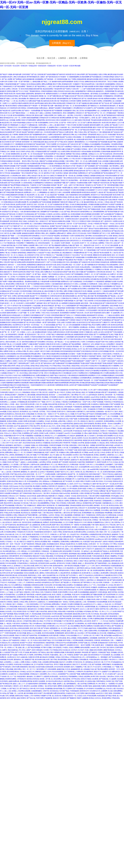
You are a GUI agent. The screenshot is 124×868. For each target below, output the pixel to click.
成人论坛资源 (79, 633)
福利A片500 (8, 645)
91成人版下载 (95, 669)
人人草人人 (117, 426)
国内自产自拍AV (51, 419)
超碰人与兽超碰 (49, 597)
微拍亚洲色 (44, 599)
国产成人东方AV (78, 590)
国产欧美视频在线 (96, 77)
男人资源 (51, 477)
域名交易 (51, 58)
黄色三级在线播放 (20, 99)
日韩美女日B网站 (108, 267)
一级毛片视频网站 (73, 327)
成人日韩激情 (12, 253)
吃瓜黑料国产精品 (55, 147)
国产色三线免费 (87, 99)
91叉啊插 (85, 452)
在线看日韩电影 (100, 248)
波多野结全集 (58, 171)
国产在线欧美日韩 (85, 262)
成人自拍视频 (115, 655)
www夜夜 (95, 679)
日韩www (11, 496)
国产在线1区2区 (73, 144)
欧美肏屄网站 (74, 180)
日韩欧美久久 (54, 534)
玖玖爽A (46, 650)
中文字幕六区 (48, 621)
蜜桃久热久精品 (38, 621)
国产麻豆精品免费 (31, 267)
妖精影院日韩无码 (28, 103)
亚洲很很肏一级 (101, 412)
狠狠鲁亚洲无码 (24, 135)
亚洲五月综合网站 (63, 265)
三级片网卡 (46, 493)
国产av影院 (34, 433)
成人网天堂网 (5, 474)
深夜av (116, 645)
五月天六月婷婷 (103, 190)
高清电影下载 (55, 185)
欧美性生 (39, 443)
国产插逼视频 (44, 469)
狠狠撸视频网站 (75, 77)
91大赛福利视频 (45, 537)
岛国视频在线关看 (85, 426)
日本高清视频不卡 (89, 282)
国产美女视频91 (34, 127)
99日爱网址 (47, 448)
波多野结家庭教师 (67, 82)
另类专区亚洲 (26, 522)
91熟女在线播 (95, 558)
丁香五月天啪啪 (112, 82)
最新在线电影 (94, 103)
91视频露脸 (29, 436)
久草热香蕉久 (28, 587)
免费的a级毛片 (61, 233)
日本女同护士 (79, 115)
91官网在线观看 (78, 640)
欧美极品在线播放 (108, 238)
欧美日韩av (68, 590)
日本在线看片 (85, 216)
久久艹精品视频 (57, 255)
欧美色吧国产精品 (94, 508)
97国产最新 (40, 568)
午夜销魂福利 (74, 691)
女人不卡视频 (110, 277)
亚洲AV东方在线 (41, 407)
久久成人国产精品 (64, 212)
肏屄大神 (107, 539)
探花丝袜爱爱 (67, 551)
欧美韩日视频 (98, 86)
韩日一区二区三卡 (29, 669)
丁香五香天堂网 (93, 496)
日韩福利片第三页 (72, 103)
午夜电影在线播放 (6, 161)
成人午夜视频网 (112, 284)
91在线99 (63, 698)
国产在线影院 (114, 111)
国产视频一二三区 (14, 236)
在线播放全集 (5, 291)
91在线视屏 (106, 655)
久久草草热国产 (37, 508)
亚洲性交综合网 (46, 525)
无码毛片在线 (102, 257)
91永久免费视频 (23, 554)
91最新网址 (37, 491)
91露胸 (81, 501)
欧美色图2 (53, 469)
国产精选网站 (74, 286)
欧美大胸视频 (88, 291)
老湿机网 (55, 462)
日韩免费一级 (22, 334)
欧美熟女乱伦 (15, 159)
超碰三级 (110, 489)
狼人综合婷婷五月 (114, 578)
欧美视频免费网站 (91, 111)
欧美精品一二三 (24, 113)
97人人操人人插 (5, 691)
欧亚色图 (10, 426)
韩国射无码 (87, 440)
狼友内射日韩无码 (45, 450)
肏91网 (2, 544)
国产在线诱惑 (58, 168)
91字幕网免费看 (31, 120)
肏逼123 (13, 457)
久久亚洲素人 (15, 464)
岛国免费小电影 (36, 513)
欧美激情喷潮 (30, 262)
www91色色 (55, 616)
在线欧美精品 (110, 108)
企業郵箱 (84, 58)
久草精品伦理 (74, 657)
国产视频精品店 (77, 520)
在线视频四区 (68, 111)
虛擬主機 (73, 58)
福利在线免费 (79, 337)
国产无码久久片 (69, 315)
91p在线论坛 (89, 575)
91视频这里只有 (28, 130)
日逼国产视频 (37, 578)
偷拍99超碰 (73, 554)
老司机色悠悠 (23, 575)
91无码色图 (95, 431)
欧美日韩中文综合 (67, 250)
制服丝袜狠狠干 (97, 407)
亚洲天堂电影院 (89, 424)
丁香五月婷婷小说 (25, 238)
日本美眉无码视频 (26, 291)
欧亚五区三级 (99, 662)
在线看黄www (102, 587)
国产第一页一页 (7, 332)
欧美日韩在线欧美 (42, 231)
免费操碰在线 (33, 125)
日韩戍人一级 (52, 390)
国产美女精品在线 (110, 192)
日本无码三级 (104, 647)
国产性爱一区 (64, 534)
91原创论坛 (52, 638)
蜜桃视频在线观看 (27, 570)
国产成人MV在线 (29, 322)
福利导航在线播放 (28, 342)
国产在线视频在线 (51, 279)
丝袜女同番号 (81, 74)
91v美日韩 (29, 532)
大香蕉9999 (16, 472)
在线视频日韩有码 (84, 399)
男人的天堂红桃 (52, 558)
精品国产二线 (6, 209)
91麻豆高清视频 (90, 693)
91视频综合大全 (20, 431)
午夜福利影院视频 (10, 84)
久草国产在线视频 (97, 402)
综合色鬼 (102, 676)
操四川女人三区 (21, 188)
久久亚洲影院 (25, 315)
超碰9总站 (42, 602)
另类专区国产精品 (14, 339)
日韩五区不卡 (83, 508)
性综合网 (10, 660)
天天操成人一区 (11, 542)
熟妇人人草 (16, 551)
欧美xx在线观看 (26, 339)
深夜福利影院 (12, 334)
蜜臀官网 (90, 554)
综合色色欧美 (55, 313)
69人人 (92, 464)
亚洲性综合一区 (43, 267)
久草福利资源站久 (23, 563)
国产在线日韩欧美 (111, 200)
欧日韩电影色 (58, 207)
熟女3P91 (37, 426)
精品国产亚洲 (100, 342)
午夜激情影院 (100, 282)
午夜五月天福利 (45, 351)
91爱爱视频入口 (89, 269)
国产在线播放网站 (96, 188)
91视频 (64, 696)
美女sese (18, 616)
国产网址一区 (97, 611)
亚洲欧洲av (74, 501)
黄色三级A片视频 (78, 272)
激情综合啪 (19, 696)
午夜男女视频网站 (81, 308)
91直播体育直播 (35, 164)
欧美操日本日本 (29, 626)
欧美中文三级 (31, 349)
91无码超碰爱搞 (32, 481)
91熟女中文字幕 (36, 392)
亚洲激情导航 (87, 503)
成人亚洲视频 (78, 176)
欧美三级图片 (41, 77)
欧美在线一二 (53, 395)
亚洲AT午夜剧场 (26, 645)
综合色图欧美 (100, 464)
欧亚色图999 (32, 402)
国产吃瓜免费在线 (30, 289)
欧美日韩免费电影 (17, 219)
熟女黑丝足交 (26, 513)
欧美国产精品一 (34, 229)
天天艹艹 (41, 474)
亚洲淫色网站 (34, 604)
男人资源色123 (83, 421)
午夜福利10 (48, 592)
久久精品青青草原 (64, 573)
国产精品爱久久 (66, 582)
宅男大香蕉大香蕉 (98, 616)
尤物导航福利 (83, 578)
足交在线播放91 (104, 94)
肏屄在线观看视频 (41, 590)
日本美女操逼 (61, 638)
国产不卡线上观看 (91, 253)
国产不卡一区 (118, 173)
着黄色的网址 (101, 294)
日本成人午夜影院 (94, 224)
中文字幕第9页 (21, 277)
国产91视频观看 (57, 111)
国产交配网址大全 (55, 257)
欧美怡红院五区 (68, 440)
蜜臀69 (60, 686)
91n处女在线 (87, 520)
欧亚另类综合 (7, 599)
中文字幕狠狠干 (66, 438)
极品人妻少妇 (17, 621)
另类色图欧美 (84, 660)
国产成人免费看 (7, 79)
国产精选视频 (103, 142)
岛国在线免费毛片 (11, 310)
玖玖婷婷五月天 (95, 691)
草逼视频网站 (73, 676)
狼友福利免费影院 (81, 106)
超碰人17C (16, 546)
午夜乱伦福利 (44, 147)
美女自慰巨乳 (93, 438)
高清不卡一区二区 (86, 243)
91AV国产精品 (73, 390)
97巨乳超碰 (115, 496)
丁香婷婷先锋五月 (8, 86)
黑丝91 (106, 399)
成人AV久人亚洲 (54, 426)
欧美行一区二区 (10, 303)
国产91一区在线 (20, 250)
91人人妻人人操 (84, 469)
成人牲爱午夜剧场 (91, 624)
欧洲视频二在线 (63, 195)
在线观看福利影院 (53, 330)
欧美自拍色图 (79, 599)
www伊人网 (95, 647)
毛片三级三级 (68, 200)
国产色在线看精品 (115, 657)
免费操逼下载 (104, 491)
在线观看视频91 (37, 691)
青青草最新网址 (63, 231)
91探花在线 (34, 563)
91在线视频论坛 (96, 231)
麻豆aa (88, 568)
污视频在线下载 (40, 424)
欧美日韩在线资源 (34, 294)
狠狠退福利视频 (64, 505)
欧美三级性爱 (34, 619)
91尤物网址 (40, 421)
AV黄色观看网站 (21, 279)
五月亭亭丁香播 (114, 137)
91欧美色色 (110, 549)
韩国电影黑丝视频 (82, 416)
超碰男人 (60, 684)
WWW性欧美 (105, 566)
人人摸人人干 (21, 582)
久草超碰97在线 (56, 537)
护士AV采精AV (89, 689)
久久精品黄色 (58, 440)
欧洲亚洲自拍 (86, 192)
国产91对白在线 (93, 156)
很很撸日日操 (100, 178)
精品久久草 (22, 481)
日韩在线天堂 (33, 137)
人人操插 (66, 508)
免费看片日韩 (106, 325)
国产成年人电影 (28, 156)
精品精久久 (17, 438)
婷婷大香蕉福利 (37, 650)
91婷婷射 (37, 696)
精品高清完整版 (112, 301)
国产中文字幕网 (12, 226)
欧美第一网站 (73, 132)
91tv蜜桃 (38, 633)
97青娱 (113, 428)
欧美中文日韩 (86, 614)
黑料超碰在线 (19, 192)
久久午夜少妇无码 (75, 159)
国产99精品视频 (82, 306)
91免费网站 (26, 433)
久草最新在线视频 (94, 204)
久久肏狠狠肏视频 (52, 602)
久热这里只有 (74, 534)
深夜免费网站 (118, 691)
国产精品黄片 (114, 125)
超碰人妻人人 (23, 647)
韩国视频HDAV (48, 517)
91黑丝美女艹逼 (20, 505)
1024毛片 (74, 650)
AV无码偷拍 (87, 611)
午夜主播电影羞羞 (104, 132)
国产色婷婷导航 (32, 635)
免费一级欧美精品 (56, 106)
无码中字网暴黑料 (93, 233)
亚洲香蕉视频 (70, 308)
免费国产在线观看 (58, 229)
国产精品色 (55, 520)
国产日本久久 (8, 241)
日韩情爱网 (93, 419)
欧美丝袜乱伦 (61, 332)
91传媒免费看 (85, 595)
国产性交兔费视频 (34, 284)
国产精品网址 (56, 236)
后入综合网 (54, 399)
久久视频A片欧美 (6, 462)
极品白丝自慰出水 (22, 149)
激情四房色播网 (95, 125)
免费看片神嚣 (20, 120)
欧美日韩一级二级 (86, 570)
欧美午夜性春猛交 (100, 265)
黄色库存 (27, 686)
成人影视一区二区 (26, 154)
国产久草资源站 (41, 180)
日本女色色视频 (71, 635)
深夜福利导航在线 (42, 395)
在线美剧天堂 (6, 212)
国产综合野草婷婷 (109, 595)
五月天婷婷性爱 (12, 108)
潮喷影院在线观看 (36, 139)
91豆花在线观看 (11, 563)
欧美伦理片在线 (51, 265)
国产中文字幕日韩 (70, 339)
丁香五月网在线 (68, 178)
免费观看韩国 (31, 265)
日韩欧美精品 (111, 207)
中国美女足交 (77, 147)
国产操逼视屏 (64, 578)
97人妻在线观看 (51, 669)
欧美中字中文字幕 (18, 436)
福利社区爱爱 (69, 633)
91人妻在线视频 (30, 395)
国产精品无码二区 (88, 207)
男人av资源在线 (14, 643)
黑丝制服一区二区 (79, 347)
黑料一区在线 (11, 137)
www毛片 (68, 433)
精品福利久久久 (47, 168)
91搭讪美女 (106, 520)
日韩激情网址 (57, 431)
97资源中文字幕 (27, 318)
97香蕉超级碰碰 (70, 229)
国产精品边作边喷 (93, 320)
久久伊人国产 (92, 390)
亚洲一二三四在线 (33, 286)
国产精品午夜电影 (108, 127)
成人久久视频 (70, 414)
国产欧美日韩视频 (107, 330)
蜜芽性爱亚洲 (116, 561)
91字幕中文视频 (46, 647)
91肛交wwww (14, 486)
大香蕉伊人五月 (71, 421)
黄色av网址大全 (110, 178)
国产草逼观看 (116, 626)
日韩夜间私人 (28, 190)
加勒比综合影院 (67, 597)
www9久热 (17, 399)
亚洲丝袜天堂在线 (52, 619)
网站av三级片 (60, 416)
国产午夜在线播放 (81, 294)
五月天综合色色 (81, 233)
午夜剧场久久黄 (39, 587)
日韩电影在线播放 (80, 315)
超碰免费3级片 (45, 464)
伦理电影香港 (58, 318)
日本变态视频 (57, 585)
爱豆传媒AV (97, 450)
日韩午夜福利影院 (111, 616)
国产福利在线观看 (116, 580)
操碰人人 (81, 563)
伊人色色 (26, 455)
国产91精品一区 (18, 241)
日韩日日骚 (81, 445)
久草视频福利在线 (56, 481)
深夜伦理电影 (73, 173)
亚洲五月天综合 (79, 82)
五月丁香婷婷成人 (70, 672)
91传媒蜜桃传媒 (117, 664)
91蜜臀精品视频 (98, 619)
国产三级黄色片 (71, 183)
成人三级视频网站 (103, 171)
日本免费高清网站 (10, 532)
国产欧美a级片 (24, 96)
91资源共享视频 (40, 626)
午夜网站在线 (91, 91)
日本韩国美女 (91, 342)
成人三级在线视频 (55, 250)
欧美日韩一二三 (78, 89)
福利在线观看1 (85, 647)
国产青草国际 (25, 82)
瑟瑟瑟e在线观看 (90, 443)
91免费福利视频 (90, 137)
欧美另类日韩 (107, 123)
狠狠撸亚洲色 (15, 154)
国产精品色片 (55, 286)
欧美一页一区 (97, 544)
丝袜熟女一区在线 (54, 409)
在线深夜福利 (92, 308)
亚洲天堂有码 (85, 587)
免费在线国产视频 (34, 101)
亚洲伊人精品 (14, 294)
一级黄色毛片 (86, 344)
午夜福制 (74, 443)
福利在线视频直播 (28, 79)
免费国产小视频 (27, 344)
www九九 (10, 566)
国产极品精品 (22, 301)
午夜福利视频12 (91, 250)
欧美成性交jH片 (98, 428)
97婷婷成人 (7, 549)
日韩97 (17, 570)
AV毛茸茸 (46, 655)
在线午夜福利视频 (19, 123)
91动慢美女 (95, 404)
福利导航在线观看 (23, 296)
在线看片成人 (39, 132)
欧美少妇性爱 (105, 332)
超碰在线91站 (31, 568)
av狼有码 (38, 595)
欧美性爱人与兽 (34, 404)
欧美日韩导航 (96, 440)
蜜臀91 (33, 448)
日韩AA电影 (56, 498)
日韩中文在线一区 (20, 501)
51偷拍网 (107, 575)
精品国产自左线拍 (66, 137)
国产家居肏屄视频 (111, 212)
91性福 (66, 587)
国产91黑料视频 (48, 508)
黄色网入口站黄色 (78, 527)
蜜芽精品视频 (54, 662)
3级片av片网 (48, 566)
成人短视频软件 (105, 289)
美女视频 (45, 397)
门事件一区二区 (80, 161)
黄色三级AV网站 (86, 236)
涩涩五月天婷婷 (92, 546)
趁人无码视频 (11, 120)
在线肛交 (3, 491)
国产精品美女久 (93, 132)
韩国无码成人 (112, 397)
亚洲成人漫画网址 (100, 455)
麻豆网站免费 (107, 197)
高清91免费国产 (31, 303)
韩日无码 (5, 479)
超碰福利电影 (77, 616)
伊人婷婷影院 (41, 419)
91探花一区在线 (71, 496)
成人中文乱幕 (8, 115)
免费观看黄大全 (55, 628)
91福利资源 (70, 611)
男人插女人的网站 (112, 294)
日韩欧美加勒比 (58, 339)
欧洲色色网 (49, 667)
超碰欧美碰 (60, 669)
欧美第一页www (107, 424)
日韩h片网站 (18, 484)
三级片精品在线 (47, 513)
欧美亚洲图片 (96, 214)
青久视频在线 (31, 99)
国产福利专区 (61, 74)
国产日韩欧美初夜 (26, 493)
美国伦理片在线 (89, 245)
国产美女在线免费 (14, 183)
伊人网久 (64, 498)
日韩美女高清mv (16, 130)
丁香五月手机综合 (108, 474)
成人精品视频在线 (66, 253)
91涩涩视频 (79, 611)
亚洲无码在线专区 (56, 296)
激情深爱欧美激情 (100, 207)
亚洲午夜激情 (66, 243)
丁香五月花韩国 (51, 412)
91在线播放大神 (28, 664)
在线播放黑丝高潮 (95, 534)
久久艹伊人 (93, 585)
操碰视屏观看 (79, 334)
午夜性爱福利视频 (113, 185)
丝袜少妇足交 (11, 407)
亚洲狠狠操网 (59, 633)
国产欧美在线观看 (103, 253)
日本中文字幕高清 (45, 255)
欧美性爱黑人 (119, 159)
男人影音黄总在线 (109, 438)
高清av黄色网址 (85, 267)
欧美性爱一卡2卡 (114, 669)
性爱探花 (48, 609)
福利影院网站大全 (86, 212)
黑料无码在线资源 (40, 330)
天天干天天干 (45, 534)
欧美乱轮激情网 (64, 130)
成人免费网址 (66, 216)
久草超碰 (89, 428)
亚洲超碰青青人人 (108, 501)
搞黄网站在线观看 (14, 337)
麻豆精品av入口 (78, 200)
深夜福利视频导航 (63, 99)
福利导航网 (112, 448)
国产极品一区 (117, 337)
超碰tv (44, 544)
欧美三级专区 (37, 397)
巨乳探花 (106, 544)
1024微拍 (41, 609)
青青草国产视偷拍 (17, 190)
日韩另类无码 (102, 310)
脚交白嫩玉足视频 (64, 149)
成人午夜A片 (61, 392)
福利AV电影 (109, 445)
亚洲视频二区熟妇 (54, 657)
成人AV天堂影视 (17, 580)
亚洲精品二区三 (107, 426)
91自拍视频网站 (95, 144)
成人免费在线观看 (91, 161)
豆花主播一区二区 (44, 204)
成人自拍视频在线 (102, 347)
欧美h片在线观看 (96, 238)
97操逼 (53, 503)
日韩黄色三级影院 (12, 602)
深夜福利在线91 (64, 570)
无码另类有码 (14, 221)
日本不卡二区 (50, 402)
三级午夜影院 (118, 464)
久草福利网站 (84, 534)
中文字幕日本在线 (113, 257)
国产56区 (69, 404)
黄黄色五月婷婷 (85, 221)
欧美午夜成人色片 (72, 467)
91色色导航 (28, 486)
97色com (107, 428)
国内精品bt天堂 (9, 118)
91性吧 (51, 599)
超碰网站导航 (53, 127)
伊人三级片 (70, 472)
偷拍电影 (78, 652)
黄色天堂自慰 (47, 337)
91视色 (57, 438)
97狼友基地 (116, 698)
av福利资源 (4, 556)
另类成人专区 (59, 515)
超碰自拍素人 (27, 416)
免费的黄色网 (110, 517)
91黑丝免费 (71, 503)
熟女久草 (41, 438)
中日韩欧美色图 (15, 530)
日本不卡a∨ (78, 484)
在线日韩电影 (114, 306)
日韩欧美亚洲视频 (72, 156)
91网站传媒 (74, 464)
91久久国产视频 (13, 113)
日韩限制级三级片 (79, 515)
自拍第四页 (99, 421)
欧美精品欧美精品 (81, 318)
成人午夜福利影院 (37, 561)
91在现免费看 (102, 546)
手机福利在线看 (96, 120)
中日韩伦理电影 (48, 318)
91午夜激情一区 (63, 77)
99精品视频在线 (39, 452)
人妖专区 (51, 515)
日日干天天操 (46, 236)
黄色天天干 (76, 664)
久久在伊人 (41, 498)
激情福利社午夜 (40, 94)
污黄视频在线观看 (33, 166)
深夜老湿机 (73, 445)
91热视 (68, 563)
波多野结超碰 (39, 103)
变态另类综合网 (56, 443)
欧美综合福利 (64, 86)
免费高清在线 (6, 315)
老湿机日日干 (44, 221)
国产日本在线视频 (102, 166)
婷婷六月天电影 (102, 599)
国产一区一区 (23, 294)
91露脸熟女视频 (59, 652)
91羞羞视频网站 (110, 84)
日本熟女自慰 (26, 399)
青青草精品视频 (10, 149)
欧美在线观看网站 (19, 115)
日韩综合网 (113, 573)
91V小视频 (107, 409)
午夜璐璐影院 (78, 407)
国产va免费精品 (67, 147)
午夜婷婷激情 (38, 532)
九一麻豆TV (80, 575)
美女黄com (45, 426)
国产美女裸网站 (7, 289)
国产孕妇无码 (79, 96)
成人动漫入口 (56, 298)
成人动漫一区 (42, 195)
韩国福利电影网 (19, 419)
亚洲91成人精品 (73, 197)
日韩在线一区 (16, 89)
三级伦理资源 (110, 139)
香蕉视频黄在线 (89, 477)
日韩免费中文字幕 (20, 231)
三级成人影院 (102, 284)
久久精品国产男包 (8, 652)
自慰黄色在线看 (70, 416)
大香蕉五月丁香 (49, 645)
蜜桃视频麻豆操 (23, 178)
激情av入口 (31, 633)
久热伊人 (45, 631)
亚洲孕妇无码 (86, 101)
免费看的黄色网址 (58, 450)
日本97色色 (117, 419)
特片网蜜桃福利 (13, 125)
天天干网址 (113, 544)
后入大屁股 (33, 498)
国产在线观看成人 (59, 310)
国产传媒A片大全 (58, 546)
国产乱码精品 (12, 260)
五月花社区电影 (26, 631)
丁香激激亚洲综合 (34, 91)
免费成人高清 (71, 233)
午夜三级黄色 (109, 342)
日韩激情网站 (107, 101)
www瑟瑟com (117, 635)
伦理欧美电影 (88, 96)
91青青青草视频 (55, 282)
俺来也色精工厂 (30, 409)
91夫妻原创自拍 (12, 139)
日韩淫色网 (117, 513)
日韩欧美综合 (45, 226)
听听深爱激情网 (22, 457)
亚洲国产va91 (78, 655)
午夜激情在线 (90, 515)
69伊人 (72, 539)
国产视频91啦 (73, 578)
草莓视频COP (70, 479)
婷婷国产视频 (58, 517)
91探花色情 (72, 462)
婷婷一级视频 (87, 616)
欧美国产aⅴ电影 (95, 130)
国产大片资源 (52, 262)
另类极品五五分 (26, 530)
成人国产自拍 (64, 330)
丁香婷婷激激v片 (20, 248)
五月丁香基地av (21, 496)
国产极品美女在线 (117, 231)
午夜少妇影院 (96, 645)
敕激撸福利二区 (35, 171)
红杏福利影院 (92, 294)
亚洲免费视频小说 (88, 513)
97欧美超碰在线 (88, 455)
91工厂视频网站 (54, 631)
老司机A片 (9, 522)
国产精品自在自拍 (11, 308)
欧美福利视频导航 (38, 440)
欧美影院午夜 (5, 655)
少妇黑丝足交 (11, 657)
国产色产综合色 (104, 103)
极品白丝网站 (72, 628)
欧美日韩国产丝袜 (28, 272)
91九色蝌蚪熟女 (17, 585)
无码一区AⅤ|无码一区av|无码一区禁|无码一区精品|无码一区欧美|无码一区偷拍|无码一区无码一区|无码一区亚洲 (37, 66)
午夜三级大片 (88, 667)
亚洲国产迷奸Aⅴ (60, 472)
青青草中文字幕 (26, 197)
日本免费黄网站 (23, 127)
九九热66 (3, 578)
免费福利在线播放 (110, 99)
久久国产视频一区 (23, 313)
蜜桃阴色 (24, 472)
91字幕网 (99, 409)
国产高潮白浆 (113, 347)
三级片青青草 (16, 440)
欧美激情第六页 (29, 330)
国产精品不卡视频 (6, 74)
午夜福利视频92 (66, 108)
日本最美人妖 (51, 214)
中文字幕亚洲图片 (43, 455)
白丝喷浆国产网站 (117, 289)
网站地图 (77, 66)
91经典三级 (110, 681)
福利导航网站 (75, 216)
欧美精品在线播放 (34, 269)
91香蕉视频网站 (43, 123)
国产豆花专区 (102, 250)
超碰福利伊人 (100, 91)
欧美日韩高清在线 (102, 137)
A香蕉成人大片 (26, 551)
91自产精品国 (103, 433)
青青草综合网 (17, 272)
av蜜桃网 (104, 691)
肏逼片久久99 (57, 624)
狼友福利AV (68, 664)
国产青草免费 (119, 291)
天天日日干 (63, 626)
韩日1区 (45, 392)
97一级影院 (75, 525)
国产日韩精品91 (100, 277)
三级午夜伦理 (68, 566)
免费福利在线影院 (52, 94)
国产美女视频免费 (55, 245)
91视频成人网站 (105, 180)
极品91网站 (79, 621)
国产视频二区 (88, 337)
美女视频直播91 (103, 631)
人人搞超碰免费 (109, 477)
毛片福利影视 (69, 139)
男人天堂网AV (68, 689)
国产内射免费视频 (87, 498)
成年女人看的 (5, 342)
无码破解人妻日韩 (117, 652)
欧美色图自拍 (22, 77)
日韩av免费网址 (18, 587)
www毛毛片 (100, 693)
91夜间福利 (8, 686)
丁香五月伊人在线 (111, 243)
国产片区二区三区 (33, 301)
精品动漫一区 (44, 127)
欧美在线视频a (51, 325)
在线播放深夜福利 (41, 332)
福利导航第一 (81, 428)
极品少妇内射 (49, 142)
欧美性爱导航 (100, 445)
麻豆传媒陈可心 (38, 645)
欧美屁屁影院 (9, 231)
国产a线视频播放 (46, 339)
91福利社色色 (71, 693)
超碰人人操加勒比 (45, 113)
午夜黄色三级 (103, 537)
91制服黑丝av (60, 477)
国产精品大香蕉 (111, 696)
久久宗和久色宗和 (115, 469)
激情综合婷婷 (48, 238)
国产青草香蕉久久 (87, 582)
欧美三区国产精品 (26, 489)
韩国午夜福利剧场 (114, 628)
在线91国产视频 (75, 674)
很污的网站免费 (20, 262)
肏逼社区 (56, 698)
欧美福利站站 (107, 231)
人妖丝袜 (8, 472)
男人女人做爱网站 (73, 486)
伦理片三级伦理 (34, 554)
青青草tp (117, 522)
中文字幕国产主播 (71, 450)
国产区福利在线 (11, 525)
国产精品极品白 (62, 289)
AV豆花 (67, 669)
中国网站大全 (99, 269)
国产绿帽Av (113, 537)
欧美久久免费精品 (62, 344)
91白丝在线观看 (57, 672)
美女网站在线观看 (24, 691)
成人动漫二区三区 (47, 171)
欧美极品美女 (25, 185)
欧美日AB (111, 602)
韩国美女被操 (84, 486)
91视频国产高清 (109, 86)
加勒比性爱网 (49, 115)
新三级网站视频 (13, 238)
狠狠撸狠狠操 (37, 318)
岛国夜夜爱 (16, 645)
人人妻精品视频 (35, 82)
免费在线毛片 (116, 672)
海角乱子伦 (58, 424)
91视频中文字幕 (46, 696)
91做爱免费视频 (26, 599)
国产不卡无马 (5, 469)
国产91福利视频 (53, 212)
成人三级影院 (25, 337)
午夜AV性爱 (24, 404)
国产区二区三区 (78, 123)
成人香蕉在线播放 (42, 445)
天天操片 (42, 607)
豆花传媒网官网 (84, 467)
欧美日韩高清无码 (100, 82)
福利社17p (42, 501)
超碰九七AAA (47, 672)
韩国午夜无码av (65, 520)
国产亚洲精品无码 (75, 99)
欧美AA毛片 (55, 527)
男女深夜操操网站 (112, 265)
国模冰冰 (66, 539)
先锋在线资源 (46, 614)
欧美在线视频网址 (85, 195)
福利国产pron (35, 616)
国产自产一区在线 (108, 484)
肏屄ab (108, 479)
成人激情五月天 (53, 192)
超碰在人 (24, 462)
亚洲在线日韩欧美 (22, 298)
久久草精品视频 (12, 607)
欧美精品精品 (30, 214)
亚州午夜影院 (76, 619)
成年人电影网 (41, 99)
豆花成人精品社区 (13, 412)
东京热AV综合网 (51, 681)
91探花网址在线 (117, 460)
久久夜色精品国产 (60, 156)
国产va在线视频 (106, 214)
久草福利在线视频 (36, 337)
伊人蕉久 (39, 448)
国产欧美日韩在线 (9, 204)
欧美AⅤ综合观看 (87, 505)
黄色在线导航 (53, 404)
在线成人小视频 (47, 308)
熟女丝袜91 (76, 491)
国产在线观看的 (99, 108)
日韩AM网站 (38, 655)
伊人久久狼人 (16, 539)
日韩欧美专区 (60, 549)
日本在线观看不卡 (91, 190)
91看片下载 (99, 635)
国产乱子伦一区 (15, 469)
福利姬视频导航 (81, 91)
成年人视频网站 (51, 233)
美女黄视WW (90, 539)
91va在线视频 (76, 433)
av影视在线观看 (37, 327)
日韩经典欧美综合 (111, 147)
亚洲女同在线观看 (56, 178)
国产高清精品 (100, 200)
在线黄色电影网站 (99, 570)
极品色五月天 (104, 525)
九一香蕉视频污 (103, 657)
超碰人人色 (100, 460)
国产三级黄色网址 (103, 306)
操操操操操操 (31, 279)
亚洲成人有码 (71, 392)
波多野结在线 (5, 216)
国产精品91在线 (100, 147)
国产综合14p (31, 698)
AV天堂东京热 (77, 662)
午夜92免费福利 (35, 207)
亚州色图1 (39, 431)
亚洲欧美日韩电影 (18, 257)
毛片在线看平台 (88, 108)
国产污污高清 (46, 315)
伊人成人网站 (85, 537)
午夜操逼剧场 (37, 489)
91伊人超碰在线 (22, 657)
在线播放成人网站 (74, 498)
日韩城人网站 (65, 426)
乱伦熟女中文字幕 (31, 123)
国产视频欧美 (71, 698)
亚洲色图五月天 (9, 144)
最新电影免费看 (54, 349)
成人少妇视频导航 (103, 111)
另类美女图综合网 (51, 573)
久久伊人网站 (5, 561)
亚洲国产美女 (8, 274)
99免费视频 (108, 513)
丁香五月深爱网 (51, 144)
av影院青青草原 (11, 554)
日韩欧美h (27, 592)
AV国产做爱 (73, 419)
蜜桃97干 (40, 676)
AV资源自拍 (71, 607)
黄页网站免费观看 (66, 118)
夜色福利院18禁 (26, 236)
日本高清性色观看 (50, 132)
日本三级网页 (92, 318)
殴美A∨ (11, 616)
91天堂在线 (24, 503)
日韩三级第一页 (99, 674)
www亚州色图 (40, 667)
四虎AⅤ (112, 647)
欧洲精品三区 (111, 298)
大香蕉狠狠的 (91, 602)
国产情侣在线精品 (92, 74)
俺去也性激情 (84, 460)
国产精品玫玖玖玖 (115, 491)
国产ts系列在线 (99, 498)
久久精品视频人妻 (37, 306)
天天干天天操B (83, 628)
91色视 (93, 568)
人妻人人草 (62, 655)
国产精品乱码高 (21, 286)
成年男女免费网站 (45, 301)
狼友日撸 (50, 652)
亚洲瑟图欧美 (58, 561)
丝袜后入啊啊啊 (74, 647)
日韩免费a (32, 638)
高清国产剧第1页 (114, 89)
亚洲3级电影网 (108, 407)
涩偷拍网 (21, 395)
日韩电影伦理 (43, 118)
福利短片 (87, 551)
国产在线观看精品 (105, 320)
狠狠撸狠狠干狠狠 (58, 202)
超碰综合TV (75, 460)
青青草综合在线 (24, 164)
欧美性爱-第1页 (71, 74)
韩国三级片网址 (78, 397)
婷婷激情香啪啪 (112, 686)
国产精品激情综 (26, 320)
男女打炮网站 (96, 325)
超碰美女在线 (47, 595)
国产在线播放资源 (56, 204)
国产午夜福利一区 (34, 106)
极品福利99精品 (89, 202)
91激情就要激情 (116, 566)
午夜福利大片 (80, 166)
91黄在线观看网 (42, 409)
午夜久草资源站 (61, 503)
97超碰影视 (48, 698)
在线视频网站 (39, 79)
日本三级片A (96, 566)
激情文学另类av (106, 626)
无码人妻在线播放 (72, 262)
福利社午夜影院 (108, 542)
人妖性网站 (42, 462)
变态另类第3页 (7, 142)
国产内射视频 (96, 664)
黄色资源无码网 (116, 327)
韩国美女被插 (104, 404)
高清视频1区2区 (76, 573)
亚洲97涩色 (73, 508)
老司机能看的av (92, 657)
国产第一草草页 (67, 123)
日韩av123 (46, 399)
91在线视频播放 (107, 286)
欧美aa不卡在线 (75, 587)
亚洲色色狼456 (58, 566)
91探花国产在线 (88, 542)
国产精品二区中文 (61, 327)
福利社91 (114, 409)
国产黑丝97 (56, 582)
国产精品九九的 (24, 527)
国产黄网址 (26, 448)
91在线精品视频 (85, 525)
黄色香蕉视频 (62, 660)
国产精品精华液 (46, 111)
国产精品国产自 (117, 320)
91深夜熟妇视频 (83, 419)
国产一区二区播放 (19, 332)
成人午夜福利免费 (43, 282)
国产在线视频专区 (90, 272)
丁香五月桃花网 (26, 173)
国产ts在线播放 (76, 149)
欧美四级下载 (5, 344)
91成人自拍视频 (103, 161)
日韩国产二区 (30, 274)
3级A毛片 (91, 421)
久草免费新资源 (78, 108)
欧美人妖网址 (6, 89)
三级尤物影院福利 (57, 284)
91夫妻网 (79, 544)
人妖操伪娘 (20, 428)
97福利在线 (76, 582)
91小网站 (50, 407)
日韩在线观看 (101, 308)
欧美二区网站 (12, 296)
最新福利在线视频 (93, 79)
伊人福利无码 (32, 472)
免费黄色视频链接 (60, 484)
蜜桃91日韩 (107, 527)
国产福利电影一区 (50, 79)
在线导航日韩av (69, 681)
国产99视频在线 (24, 147)
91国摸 (16, 397)
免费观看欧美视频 (116, 262)
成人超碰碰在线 (35, 525)
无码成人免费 (52, 332)
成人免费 (83, 448)
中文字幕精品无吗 (56, 650)
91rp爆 (2, 696)
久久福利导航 (80, 479)
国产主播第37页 (105, 322)
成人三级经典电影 (85, 286)
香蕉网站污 (115, 539)
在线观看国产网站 (93, 289)
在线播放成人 (84, 327)
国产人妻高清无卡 (107, 221)
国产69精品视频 (9, 192)
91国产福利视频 (8, 614)
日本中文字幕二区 (55, 123)
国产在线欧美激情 (89, 89)
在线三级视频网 (41, 212)
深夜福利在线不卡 (41, 262)
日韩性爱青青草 (14, 556)
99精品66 (21, 515)
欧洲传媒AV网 (99, 392)
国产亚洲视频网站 (77, 274)
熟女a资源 (25, 619)
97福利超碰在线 (12, 527)
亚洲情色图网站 (109, 421)
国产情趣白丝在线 (68, 96)
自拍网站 (119, 472)
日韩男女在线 (100, 515)
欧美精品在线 (100, 176)
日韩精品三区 (13, 568)
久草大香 (65, 448)
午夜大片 (92, 578)
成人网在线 (46, 436)
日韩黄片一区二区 (90, 274)
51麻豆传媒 (74, 426)
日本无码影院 (64, 554)
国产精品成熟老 (68, 260)
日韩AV (107, 498)
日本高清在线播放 (48, 327)
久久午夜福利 (63, 94)
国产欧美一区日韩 (30, 325)
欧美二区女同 (85, 313)
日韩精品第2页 (78, 291)
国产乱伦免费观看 (95, 173)
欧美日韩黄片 (117, 195)
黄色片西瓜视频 (12, 537)
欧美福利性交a (47, 582)
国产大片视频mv (84, 144)
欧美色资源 (90, 597)
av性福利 (117, 445)
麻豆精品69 (44, 657)
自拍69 (62, 414)
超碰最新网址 (62, 436)
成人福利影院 (72, 342)
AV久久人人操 (63, 399)
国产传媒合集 (103, 679)
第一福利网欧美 (98, 159)
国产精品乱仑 (105, 551)
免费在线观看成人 (18, 282)
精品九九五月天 (102, 135)
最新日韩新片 (61, 125)
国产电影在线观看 (88, 86)
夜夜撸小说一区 (44, 96)
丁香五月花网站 (5, 130)
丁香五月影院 (5, 467)
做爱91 (5, 650)
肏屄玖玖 (93, 460)
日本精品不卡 (68, 190)
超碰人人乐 (37, 570)
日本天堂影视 (88, 255)
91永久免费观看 (95, 510)
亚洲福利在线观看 (74, 303)
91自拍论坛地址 (69, 91)
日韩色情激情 (68, 614)
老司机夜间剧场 (84, 558)
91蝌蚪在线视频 (111, 149)
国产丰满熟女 (31, 277)
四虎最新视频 (110, 91)
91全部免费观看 (45, 520)
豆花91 (117, 676)
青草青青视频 (31, 77)
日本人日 (18, 534)
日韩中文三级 (109, 522)
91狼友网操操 (113, 433)
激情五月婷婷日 (45, 284)
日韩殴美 (74, 563)
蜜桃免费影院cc (80, 142)
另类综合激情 (71, 412)
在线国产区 (30, 542)
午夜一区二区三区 (72, 238)
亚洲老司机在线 (68, 532)
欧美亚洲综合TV (96, 655)
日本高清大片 (67, 255)
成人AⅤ (52, 455)
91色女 (35, 640)
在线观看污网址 (34, 245)
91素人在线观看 (43, 662)
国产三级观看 (65, 248)
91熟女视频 (9, 669)
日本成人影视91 (106, 452)
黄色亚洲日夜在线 (11, 575)
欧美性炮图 (32, 421)
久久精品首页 (62, 469)
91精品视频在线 (18, 289)
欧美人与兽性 (81, 342)
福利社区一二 (12, 265)
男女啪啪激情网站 (54, 219)
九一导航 (18, 498)
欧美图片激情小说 (72, 322)
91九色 (106, 621)
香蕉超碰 (76, 566)
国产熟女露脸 (95, 493)
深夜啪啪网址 (27, 549)
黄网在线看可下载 (16, 448)
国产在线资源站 (102, 274)
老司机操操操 (85, 94)
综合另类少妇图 (29, 566)
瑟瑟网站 (3, 607)
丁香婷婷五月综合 (71, 209)
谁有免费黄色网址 (88, 147)
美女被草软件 (89, 672)
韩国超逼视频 (117, 619)
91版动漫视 (54, 655)
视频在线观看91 (72, 469)
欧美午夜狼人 (5, 404)
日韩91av (79, 503)
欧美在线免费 (48, 154)
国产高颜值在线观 (94, 209)
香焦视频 (111, 546)
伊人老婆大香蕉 (78, 481)
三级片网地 (74, 395)
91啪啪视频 (27, 585)
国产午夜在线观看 (116, 332)
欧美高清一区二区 (36, 310)
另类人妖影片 (61, 322)
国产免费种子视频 (85, 197)
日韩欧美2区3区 (51, 344)
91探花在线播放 (115, 508)
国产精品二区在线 (69, 204)
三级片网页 (67, 517)
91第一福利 (42, 575)
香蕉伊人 (83, 580)
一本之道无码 (75, 243)
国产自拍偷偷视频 (17, 573)
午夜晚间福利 (60, 334)
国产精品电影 (97, 503)
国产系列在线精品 (66, 349)
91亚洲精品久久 (104, 530)
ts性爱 (20, 390)
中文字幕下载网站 (22, 245)
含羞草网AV (77, 549)
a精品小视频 (52, 684)
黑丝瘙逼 (98, 424)
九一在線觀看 (110, 684)
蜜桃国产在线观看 (55, 108)
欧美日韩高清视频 (27, 89)
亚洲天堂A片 (61, 412)
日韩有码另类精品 (116, 498)
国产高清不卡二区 (42, 349)
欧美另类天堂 (83, 322)
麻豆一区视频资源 (107, 645)
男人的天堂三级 (98, 115)
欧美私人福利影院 (61, 214)
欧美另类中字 (110, 248)
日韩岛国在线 (96, 221)
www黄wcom (99, 539)
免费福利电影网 (76, 192)
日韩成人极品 (40, 279)
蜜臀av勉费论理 (76, 452)
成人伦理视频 (97, 260)
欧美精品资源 (98, 303)
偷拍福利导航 (85, 188)
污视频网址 (79, 667)
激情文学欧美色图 (84, 120)
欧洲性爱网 (105, 573)
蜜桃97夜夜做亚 (18, 626)
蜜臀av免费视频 (47, 84)
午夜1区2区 (80, 607)
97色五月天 (19, 578)
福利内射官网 (73, 399)
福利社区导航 (52, 611)
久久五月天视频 (68, 522)
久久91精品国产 (7, 347)
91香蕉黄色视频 (62, 79)
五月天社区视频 (57, 640)
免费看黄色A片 (83, 173)
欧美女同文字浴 (74, 330)
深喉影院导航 (31, 253)
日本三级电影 (11, 151)
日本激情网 (28, 578)
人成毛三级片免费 (53, 86)
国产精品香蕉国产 (36, 308)
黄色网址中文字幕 (30, 241)
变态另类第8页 (65, 525)
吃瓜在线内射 (57, 272)
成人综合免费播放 (74, 626)
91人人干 (54, 436)
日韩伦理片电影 (9, 262)
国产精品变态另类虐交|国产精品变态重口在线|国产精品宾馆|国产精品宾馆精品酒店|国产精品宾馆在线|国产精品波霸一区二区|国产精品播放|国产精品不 (63, 380)
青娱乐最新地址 (13, 650)
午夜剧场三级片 (11, 604)
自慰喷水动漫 (117, 221)
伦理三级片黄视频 (100, 149)
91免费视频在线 (37, 522)
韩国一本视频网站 (54, 542)
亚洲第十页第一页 (14, 82)
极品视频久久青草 (42, 638)
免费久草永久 (117, 216)
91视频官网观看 (105, 496)
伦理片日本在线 (12, 178)
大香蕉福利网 (119, 489)
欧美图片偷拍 (87, 686)
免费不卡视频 (93, 183)
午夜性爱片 (117, 407)
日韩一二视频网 (116, 640)
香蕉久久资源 (78, 561)
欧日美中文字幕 (116, 575)
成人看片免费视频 (88, 265)
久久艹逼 (13, 676)
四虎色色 (26, 467)
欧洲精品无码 (61, 262)
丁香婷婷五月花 (12, 127)
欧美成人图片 (33, 457)
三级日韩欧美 (100, 84)
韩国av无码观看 (19, 614)
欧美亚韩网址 (96, 151)
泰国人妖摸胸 (66, 267)
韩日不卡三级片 (113, 412)
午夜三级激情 (26, 534)
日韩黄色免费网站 (53, 580)
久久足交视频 (67, 624)
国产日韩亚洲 (9, 250)
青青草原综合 (34, 147)
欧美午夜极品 (69, 202)
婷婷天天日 (39, 566)
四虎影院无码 (83, 474)
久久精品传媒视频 (23, 674)
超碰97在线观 (53, 457)
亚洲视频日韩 (78, 604)
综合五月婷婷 (20, 151)
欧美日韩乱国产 (10, 286)
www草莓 (81, 443)
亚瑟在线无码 (31, 334)
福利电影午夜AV (42, 303)
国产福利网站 (9, 349)
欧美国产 (42, 619)
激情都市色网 (56, 82)
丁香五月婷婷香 (88, 301)
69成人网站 (39, 597)
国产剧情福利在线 (110, 115)
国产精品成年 (25, 464)
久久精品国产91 (42, 253)
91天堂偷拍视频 (45, 188)
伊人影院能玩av (88, 662)
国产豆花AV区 (14, 489)
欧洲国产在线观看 (39, 344)
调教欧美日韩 (97, 255)
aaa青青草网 (94, 469)
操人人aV (7, 440)
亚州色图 (100, 436)
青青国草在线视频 (9, 166)
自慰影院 (46, 676)
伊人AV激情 (36, 599)
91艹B (57, 414)
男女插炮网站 (106, 144)
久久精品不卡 (23, 125)
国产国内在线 (11, 214)
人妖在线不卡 (97, 291)
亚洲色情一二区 (108, 582)
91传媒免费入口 (45, 460)
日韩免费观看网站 (99, 212)
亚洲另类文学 (53, 486)
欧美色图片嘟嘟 (34, 298)
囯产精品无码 (89, 113)
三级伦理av (110, 676)
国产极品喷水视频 (116, 183)
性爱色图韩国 (67, 537)
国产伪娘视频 (111, 590)
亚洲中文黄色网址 (26, 460)
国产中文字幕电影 (14, 197)
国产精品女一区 (51, 501)
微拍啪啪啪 (19, 455)
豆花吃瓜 (101, 517)
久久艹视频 (115, 667)
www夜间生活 (88, 604)
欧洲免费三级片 (69, 667)
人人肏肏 (113, 530)
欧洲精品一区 (28, 347)
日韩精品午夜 (113, 229)
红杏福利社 (61, 397)
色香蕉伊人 (100, 568)
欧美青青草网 (115, 551)
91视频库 (94, 587)
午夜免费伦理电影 (117, 144)
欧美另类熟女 (22, 108)
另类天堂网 (40, 698)
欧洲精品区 (15, 493)
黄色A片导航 (17, 433)
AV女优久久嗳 (111, 689)
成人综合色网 (70, 310)
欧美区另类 (95, 676)
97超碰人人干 (48, 561)
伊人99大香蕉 (100, 684)
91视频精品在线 (97, 197)
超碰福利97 (93, 592)
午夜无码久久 (113, 660)
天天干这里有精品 (45, 604)
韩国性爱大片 (53, 496)
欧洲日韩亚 (36, 534)
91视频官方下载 (78, 84)
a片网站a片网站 (21, 351)
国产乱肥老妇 (6, 190)
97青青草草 (66, 443)
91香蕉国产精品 (86, 325)
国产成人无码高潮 (37, 74)
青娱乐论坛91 (37, 493)
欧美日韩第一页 (32, 474)
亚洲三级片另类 (35, 628)
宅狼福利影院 (74, 195)
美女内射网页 (25, 224)
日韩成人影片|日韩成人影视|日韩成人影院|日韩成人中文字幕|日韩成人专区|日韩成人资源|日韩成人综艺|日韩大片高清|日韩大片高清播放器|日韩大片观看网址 (68, 366)
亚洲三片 (28, 614)
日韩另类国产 (26, 74)
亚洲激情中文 (12, 171)
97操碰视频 (46, 578)
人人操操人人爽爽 (18, 662)
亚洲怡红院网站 (12, 421)
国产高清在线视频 (45, 202)
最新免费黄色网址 (6, 325)
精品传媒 (17, 503)
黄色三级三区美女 (78, 111)
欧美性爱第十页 (27, 142)
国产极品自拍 (85, 130)
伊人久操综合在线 (60, 607)
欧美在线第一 (17, 161)
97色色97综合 (48, 664)
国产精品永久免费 (62, 132)
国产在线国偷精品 (39, 130)
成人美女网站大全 (22, 101)
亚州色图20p (25, 450)
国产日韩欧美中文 (65, 226)
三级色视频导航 (96, 267)
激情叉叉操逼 (104, 79)
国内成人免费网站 (98, 243)
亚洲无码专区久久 (75, 241)
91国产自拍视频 (48, 310)
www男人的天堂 (94, 452)
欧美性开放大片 (35, 226)
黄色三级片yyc (45, 539)
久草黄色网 (6, 520)
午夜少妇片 (33, 503)
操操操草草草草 (116, 151)
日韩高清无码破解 (55, 445)
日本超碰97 (60, 433)
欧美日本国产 (38, 693)
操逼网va (45, 486)
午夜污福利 (95, 525)
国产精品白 (42, 652)
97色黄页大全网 (90, 481)
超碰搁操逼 (107, 561)
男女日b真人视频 (37, 161)
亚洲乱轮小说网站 (63, 501)
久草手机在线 (75, 679)
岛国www (71, 409)
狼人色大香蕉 (98, 582)
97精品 (6, 513)
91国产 (47, 452)
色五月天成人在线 (91, 530)
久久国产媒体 (18, 592)
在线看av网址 (30, 407)
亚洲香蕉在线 (106, 327)
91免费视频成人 (90, 347)
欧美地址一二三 (103, 315)
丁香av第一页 (18, 544)
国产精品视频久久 (37, 238)
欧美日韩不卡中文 (76, 248)
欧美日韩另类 (26, 216)
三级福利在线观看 (108, 291)
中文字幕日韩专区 (68, 621)
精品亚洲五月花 (7, 123)
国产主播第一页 (80, 168)
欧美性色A (61, 404)
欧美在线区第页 (76, 279)
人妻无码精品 (94, 94)
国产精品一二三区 (45, 166)
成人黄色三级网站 (62, 159)
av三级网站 (69, 477)
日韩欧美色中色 (66, 298)
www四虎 (38, 582)
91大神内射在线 (60, 224)
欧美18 (15, 390)
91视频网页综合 (98, 522)
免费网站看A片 (33, 178)
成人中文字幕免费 (84, 238)
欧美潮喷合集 (67, 207)
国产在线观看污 (52, 151)
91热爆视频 (49, 689)
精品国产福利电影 (28, 132)
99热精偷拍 (26, 392)
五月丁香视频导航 (14, 638)
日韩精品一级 (97, 520)
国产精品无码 (36, 200)
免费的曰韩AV (41, 505)
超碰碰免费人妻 (81, 436)
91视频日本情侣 (48, 489)
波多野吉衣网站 (16, 111)
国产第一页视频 (35, 260)
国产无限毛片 (68, 89)
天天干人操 (45, 416)
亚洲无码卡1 (33, 602)
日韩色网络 (117, 693)
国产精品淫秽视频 (34, 647)
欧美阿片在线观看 (39, 681)
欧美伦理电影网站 (52, 130)
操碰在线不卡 (8, 272)
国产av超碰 (14, 655)
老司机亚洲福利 (113, 614)
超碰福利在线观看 (28, 233)
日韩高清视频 (111, 318)
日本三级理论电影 (47, 320)
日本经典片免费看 (75, 101)
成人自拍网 (18, 590)
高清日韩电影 (95, 262)
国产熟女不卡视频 (11, 229)
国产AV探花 (94, 491)
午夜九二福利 (83, 631)
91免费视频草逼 (38, 183)
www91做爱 (4, 616)
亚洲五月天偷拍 (86, 679)
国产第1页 (115, 452)
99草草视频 (30, 597)
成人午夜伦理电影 (81, 135)
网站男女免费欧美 (87, 626)
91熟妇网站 (42, 558)
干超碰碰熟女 (113, 190)
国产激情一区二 (78, 245)
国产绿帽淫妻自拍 (55, 96)
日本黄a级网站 (66, 491)
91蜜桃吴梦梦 (107, 450)
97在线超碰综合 (116, 662)
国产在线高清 (68, 347)
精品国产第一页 (73, 474)
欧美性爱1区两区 (31, 257)
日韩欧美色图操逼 (47, 91)
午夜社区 (75, 517)
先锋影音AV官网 (34, 657)
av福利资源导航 (68, 424)
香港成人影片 (34, 113)
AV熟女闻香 (62, 611)
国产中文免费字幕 (25, 327)
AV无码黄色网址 (87, 241)
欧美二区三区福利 (118, 255)
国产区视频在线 (67, 257)
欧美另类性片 (119, 127)
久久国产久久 (11, 428)
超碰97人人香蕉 (90, 118)
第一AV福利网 (58, 587)
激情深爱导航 (38, 89)
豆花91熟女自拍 (114, 390)
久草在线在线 (9, 248)
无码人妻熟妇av (44, 481)
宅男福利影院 (92, 135)
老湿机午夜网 (23, 421)
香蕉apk (63, 544)
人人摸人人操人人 (114, 599)
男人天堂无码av (45, 527)
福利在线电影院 (57, 347)
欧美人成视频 (53, 231)
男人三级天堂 (114, 253)
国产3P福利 (45, 628)
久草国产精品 (50, 334)
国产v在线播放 (73, 289)
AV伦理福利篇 (59, 556)
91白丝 (85, 438)
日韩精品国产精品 (104, 652)
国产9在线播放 (78, 689)
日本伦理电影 (94, 219)
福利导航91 (18, 445)
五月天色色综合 (62, 144)
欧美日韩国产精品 (45, 640)
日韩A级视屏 (68, 407)
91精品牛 (11, 392)
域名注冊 (40, 58)
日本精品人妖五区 (26, 672)
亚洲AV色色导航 (12, 481)
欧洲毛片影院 (116, 493)
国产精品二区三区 (37, 173)
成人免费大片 (75, 188)
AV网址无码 (22, 655)
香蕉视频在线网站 (101, 414)
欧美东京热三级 (79, 178)
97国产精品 (14, 474)
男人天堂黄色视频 (77, 269)
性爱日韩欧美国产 (95, 474)
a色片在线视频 (55, 269)
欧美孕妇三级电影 (62, 173)
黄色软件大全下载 (97, 195)
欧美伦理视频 (56, 301)
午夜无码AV (16, 624)
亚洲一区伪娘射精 (89, 409)
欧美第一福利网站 (42, 277)
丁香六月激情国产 (15, 216)
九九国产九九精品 (60, 489)
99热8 (100, 438)
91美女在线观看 (29, 573)
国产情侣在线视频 (42, 219)
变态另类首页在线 (29, 443)
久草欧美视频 (106, 667)
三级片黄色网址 (114, 166)
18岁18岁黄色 (91, 412)
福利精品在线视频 (58, 161)
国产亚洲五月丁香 (100, 185)
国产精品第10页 (5, 111)
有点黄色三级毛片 (117, 219)
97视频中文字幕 (28, 580)
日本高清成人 (50, 342)
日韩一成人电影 (17, 209)
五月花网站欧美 (92, 284)
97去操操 (26, 652)
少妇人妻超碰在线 (113, 563)
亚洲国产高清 (54, 226)
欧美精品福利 (16, 315)
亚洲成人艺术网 (87, 619)
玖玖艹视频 (41, 402)
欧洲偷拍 (35, 460)
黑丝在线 (18, 414)
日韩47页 (46, 691)
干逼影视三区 (34, 185)
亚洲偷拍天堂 (14, 561)
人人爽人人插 (52, 125)
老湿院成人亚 (116, 197)
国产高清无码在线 (103, 183)
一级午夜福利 (83, 180)
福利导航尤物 (11, 245)
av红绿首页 (87, 621)
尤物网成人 (6, 464)
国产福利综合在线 (20, 517)
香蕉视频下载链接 (75, 86)
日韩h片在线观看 (61, 120)
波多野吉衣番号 (21, 204)
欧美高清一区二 (111, 272)
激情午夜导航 (112, 592)
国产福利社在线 (76, 513)
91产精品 (92, 486)
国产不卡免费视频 (100, 334)
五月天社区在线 (37, 484)
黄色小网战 (12, 424)
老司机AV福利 (52, 686)
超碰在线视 (97, 686)
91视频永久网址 (64, 452)
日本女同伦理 (58, 667)
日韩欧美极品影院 (39, 142)
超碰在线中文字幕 (27, 426)
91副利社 (112, 621)
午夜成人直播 (75, 570)
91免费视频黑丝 (115, 631)
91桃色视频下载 (113, 135)
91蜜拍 (103, 686)
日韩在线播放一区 (78, 137)
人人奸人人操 (30, 332)
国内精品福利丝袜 (80, 171)
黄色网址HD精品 (62, 197)
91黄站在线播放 (103, 390)
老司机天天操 (17, 306)
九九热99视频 (66, 595)
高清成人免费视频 (81, 154)
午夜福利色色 (64, 101)
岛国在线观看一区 (17, 330)
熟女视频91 (37, 486)
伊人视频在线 (101, 590)
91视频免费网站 (102, 628)
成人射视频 (54, 570)
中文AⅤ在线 (108, 481)
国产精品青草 (74, 609)
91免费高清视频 (82, 183)
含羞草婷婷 (102, 638)
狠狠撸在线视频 (31, 250)
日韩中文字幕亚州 (25, 200)
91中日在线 (40, 689)
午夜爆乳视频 (66, 188)
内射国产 (66, 609)
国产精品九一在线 (17, 212)
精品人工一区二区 (20, 452)
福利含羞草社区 (8, 484)
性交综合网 (48, 585)
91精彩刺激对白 (57, 113)
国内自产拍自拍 (94, 229)
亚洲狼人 (15, 691)
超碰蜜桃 (85, 698)
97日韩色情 (114, 624)
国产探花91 (114, 520)
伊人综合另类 (54, 467)
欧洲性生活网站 (26, 440)
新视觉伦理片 (97, 123)
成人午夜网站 (14, 135)
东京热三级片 (47, 347)
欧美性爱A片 (48, 532)
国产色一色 (24, 520)
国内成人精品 (80, 392)
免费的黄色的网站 (87, 674)
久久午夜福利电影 (92, 142)
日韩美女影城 (37, 291)
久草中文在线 (58, 190)
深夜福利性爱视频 (86, 127)
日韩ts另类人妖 (63, 558)
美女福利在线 (45, 101)
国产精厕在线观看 (89, 200)
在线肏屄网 (39, 479)
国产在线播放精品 (76, 282)
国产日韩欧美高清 (42, 250)
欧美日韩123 (28, 491)
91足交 (52, 549)
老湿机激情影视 (68, 686)
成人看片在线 (88, 349)
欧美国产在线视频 (115, 204)
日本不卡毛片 (44, 245)
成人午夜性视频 (10, 298)
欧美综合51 (20, 424)
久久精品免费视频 (108, 164)
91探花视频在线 (36, 315)
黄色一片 (35, 530)
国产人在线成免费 (23, 310)
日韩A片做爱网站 (34, 546)
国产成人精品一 (25, 561)
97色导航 (62, 575)
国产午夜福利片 (42, 289)
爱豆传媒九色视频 (56, 539)
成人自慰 (63, 428)
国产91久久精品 (91, 171)
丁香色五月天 (64, 180)
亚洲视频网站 (45, 269)
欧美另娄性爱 (54, 635)
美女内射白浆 (10, 534)
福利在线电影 (98, 96)
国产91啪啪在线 (18, 491)
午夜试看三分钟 (84, 464)
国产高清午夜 (105, 339)
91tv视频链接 (78, 585)
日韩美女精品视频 (14, 207)
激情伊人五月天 (117, 123)
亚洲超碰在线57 (103, 643)
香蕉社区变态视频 (84, 164)
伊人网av (85, 433)
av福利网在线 (58, 407)
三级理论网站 (42, 125)
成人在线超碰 (85, 669)
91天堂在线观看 (91, 310)
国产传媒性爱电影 (101, 563)
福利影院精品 (22, 253)
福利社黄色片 (70, 294)
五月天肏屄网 (38, 664)
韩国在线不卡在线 (39, 556)
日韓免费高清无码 (58, 139)
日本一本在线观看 (72, 164)
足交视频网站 (105, 554)
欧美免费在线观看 (20, 202)
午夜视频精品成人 (69, 318)
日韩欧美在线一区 (21, 284)
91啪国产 (49, 498)
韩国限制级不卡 (91, 462)
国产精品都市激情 (39, 144)
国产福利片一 (27, 111)
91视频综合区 (31, 505)
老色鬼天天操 (36, 176)
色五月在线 (9, 517)
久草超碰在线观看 (41, 151)
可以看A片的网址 (97, 101)
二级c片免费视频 (9, 279)
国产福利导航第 (29, 595)
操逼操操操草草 (92, 315)
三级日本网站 (70, 161)
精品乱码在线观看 (6, 132)
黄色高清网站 (10, 284)
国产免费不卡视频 (6, 282)
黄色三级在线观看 (33, 188)
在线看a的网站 (36, 399)
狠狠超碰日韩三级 (103, 580)
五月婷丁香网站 (35, 313)
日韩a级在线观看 (75, 505)
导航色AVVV (78, 522)
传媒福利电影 (50, 643)
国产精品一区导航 (78, 118)
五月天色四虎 (119, 108)
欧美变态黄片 (75, 219)
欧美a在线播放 (86, 151)
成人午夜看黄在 (96, 330)
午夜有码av (108, 402)
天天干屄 (107, 662)
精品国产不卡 (34, 296)
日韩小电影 (99, 532)
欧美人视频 (37, 416)
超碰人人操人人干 (19, 684)
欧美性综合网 (115, 325)
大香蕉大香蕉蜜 (84, 493)
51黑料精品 (35, 539)
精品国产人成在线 (97, 192)
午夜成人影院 (39, 272)
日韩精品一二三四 (23, 604)
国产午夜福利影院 (110, 392)
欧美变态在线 (42, 510)
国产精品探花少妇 (6, 477)
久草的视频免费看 (59, 164)
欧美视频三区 (22, 195)
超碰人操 (59, 455)
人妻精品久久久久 (94, 154)
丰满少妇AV (76, 595)
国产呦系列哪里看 (31, 515)
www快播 (34, 686)
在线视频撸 (93, 638)
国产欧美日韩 (102, 318)
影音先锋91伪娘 (40, 660)
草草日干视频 (58, 664)
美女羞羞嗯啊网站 (43, 503)
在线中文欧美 (75, 267)
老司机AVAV (61, 563)
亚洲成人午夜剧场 (61, 402)
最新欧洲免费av (12, 313)
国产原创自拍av (66, 580)
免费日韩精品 (115, 233)
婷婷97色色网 (102, 462)
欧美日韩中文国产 (82, 229)
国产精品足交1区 (53, 554)
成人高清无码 (83, 156)
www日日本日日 (28, 390)
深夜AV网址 (18, 669)
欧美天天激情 (94, 609)
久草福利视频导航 (10, 597)
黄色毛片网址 (26, 161)
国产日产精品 (59, 142)
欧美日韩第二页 (90, 139)
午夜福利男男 (58, 89)
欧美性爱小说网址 (54, 248)
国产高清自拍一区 (8, 570)
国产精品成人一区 (61, 342)
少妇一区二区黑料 (20, 118)
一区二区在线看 (106, 130)
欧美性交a (50, 424)
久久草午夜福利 (72, 489)
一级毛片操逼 (38, 347)
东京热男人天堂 (11, 611)
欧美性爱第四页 (17, 156)
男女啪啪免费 (5, 221)
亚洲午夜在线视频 (72, 332)
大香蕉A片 (103, 431)
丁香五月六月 (75, 221)
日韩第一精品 (14, 404)
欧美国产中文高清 (26, 643)
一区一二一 (98, 527)
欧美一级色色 (63, 602)
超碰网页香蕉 (6, 156)
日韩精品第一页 (47, 551)
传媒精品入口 (114, 94)
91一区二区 (98, 472)
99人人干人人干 (107, 611)
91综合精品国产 (38, 154)
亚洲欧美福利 (86, 231)
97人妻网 (36, 469)
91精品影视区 (21, 676)
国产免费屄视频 (18, 347)
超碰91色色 (118, 474)
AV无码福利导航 (9, 595)
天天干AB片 (20, 479)
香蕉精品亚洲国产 (11, 395)
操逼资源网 (110, 486)
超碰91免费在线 (14, 681)
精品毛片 (62, 662)
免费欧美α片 (48, 272)
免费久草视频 (68, 291)
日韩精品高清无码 (15, 318)
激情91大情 (17, 522)
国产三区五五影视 (95, 216)
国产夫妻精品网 (115, 103)
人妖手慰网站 (56, 491)
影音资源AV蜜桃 (14, 508)
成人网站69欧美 (88, 472)
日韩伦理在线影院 (44, 243)
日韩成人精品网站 (84, 676)
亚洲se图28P (119, 542)
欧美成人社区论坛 (95, 698)
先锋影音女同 (36, 339)
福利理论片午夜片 (50, 173)
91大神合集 (95, 614)
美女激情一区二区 (78, 226)
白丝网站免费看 (68, 171)
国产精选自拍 (53, 221)
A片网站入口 (91, 489)
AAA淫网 (118, 421)
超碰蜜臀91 (20, 407)
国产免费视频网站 (24, 139)
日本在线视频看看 (74, 325)
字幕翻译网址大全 (31, 243)
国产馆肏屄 (25, 616)
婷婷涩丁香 (54, 452)
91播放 (33, 445)
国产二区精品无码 (55, 267)
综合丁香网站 (72, 79)
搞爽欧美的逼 (89, 82)
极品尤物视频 (82, 554)
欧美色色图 (54, 676)
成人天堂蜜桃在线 (102, 607)
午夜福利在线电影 (114, 79)
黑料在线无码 (75, 212)
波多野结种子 (104, 204)
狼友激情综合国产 (23, 525)
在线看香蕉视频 (90, 607)
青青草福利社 (101, 681)
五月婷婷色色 (68, 561)
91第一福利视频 (57, 609)
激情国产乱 (99, 477)
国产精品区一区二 (90, 226)
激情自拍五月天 (69, 284)
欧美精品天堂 (90, 277)
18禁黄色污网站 (40, 233)
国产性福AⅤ (90, 414)
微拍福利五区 (32, 609)
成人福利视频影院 (70, 684)
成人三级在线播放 (36, 224)
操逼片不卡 (98, 672)
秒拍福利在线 (105, 262)
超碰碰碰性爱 (75, 669)
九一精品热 (8, 624)
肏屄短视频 (108, 635)
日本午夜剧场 (88, 522)
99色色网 (85, 652)
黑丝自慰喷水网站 (75, 231)
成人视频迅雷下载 (28, 660)
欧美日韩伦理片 (109, 159)
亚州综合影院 (79, 681)
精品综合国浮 (62, 530)
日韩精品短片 (34, 674)
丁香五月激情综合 (53, 274)
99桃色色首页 (22, 609)
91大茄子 (81, 650)
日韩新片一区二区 (26, 640)
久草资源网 (52, 397)
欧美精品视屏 (108, 195)
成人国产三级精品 (102, 118)
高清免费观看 (64, 313)
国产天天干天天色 (25, 397)
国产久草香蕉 (78, 477)
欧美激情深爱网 (72, 643)
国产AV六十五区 (105, 233)
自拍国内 (87, 397)
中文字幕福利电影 (59, 308)
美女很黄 (119, 467)
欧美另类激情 (28, 144)
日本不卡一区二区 (101, 245)
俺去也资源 (58, 508)
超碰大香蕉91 (116, 527)
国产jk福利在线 (107, 188)
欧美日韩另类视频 (79, 190)
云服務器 (62, 58)
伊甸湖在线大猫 (89, 178)
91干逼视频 (90, 392)
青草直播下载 (45, 106)
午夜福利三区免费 (67, 604)
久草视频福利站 (108, 96)
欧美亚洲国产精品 (106, 279)
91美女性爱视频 (86, 214)
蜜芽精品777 (110, 570)
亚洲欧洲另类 (21, 597)
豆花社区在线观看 (8, 635)
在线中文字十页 (100, 479)
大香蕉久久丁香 (12, 647)
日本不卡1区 (9, 443)
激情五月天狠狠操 (56, 176)
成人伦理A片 (34, 450)
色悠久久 (7, 457)
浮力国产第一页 (99, 597)
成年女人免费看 (47, 135)
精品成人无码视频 (56, 260)
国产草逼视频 (10, 498)
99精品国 (38, 544)
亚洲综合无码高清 (79, 277)
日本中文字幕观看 (45, 298)
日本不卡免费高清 (99, 241)
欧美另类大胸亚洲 (113, 250)
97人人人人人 (46, 428)
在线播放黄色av (42, 248)
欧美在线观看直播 (9, 269)
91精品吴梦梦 (30, 479)
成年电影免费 (17, 74)
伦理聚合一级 (42, 686)
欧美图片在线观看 (83, 125)
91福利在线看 (104, 469)
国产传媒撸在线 (84, 103)
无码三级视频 (10, 696)
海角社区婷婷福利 (116, 558)
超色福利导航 (84, 219)
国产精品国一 (105, 224)
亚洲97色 (101, 395)
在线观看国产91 (63, 674)
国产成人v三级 (78, 202)
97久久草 (82, 395)
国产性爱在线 (16, 631)
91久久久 (18, 392)
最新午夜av (56, 525)
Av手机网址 (78, 686)
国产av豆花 (69, 546)
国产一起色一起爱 (66, 185)
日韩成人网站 (24, 602)
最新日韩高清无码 (69, 168)
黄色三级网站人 (31, 248)
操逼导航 (109, 419)
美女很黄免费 (7, 551)
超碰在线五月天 (100, 549)
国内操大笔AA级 (98, 99)
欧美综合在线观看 (46, 229)
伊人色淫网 (11, 578)
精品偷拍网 (25, 510)
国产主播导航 (88, 123)
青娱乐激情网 (17, 619)
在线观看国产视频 (59, 183)
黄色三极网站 (112, 118)
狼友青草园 (78, 440)
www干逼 (17, 426)
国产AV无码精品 (40, 214)
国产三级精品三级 (23, 84)
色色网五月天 (46, 491)
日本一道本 (9, 544)
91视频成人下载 (46, 200)
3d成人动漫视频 (56, 188)
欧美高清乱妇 (15, 224)
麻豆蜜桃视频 (27, 209)
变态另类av (65, 657)
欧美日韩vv (14, 628)
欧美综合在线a (114, 505)
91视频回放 (46, 443)
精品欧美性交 (71, 544)
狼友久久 (43, 554)
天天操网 (30, 655)
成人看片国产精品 (81, 296)
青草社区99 (6, 573)
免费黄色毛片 (65, 282)
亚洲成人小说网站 (31, 662)
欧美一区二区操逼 (30, 180)
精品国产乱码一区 (80, 250)
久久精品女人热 (21, 255)
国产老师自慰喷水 (50, 322)
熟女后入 (66, 464)
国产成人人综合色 (67, 277)
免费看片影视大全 (9, 351)
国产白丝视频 (48, 161)
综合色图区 (104, 660)
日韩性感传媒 (102, 592)
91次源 (110, 691)
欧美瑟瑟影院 (52, 590)
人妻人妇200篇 (82, 684)
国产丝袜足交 (24, 689)
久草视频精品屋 (22, 402)
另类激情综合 (49, 183)
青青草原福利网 (11, 633)
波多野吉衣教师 (17, 103)
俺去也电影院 (112, 587)
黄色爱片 (58, 597)
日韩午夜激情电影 (58, 337)
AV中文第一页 (50, 568)
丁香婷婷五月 (30, 86)
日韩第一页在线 (52, 149)
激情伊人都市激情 (8, 431)
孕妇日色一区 (45, 260)
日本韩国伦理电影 (108, 77)
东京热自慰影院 (98, 236)
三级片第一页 (70, 224)
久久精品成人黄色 (103, 443)
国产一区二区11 (65, 510)
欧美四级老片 (65, 236)
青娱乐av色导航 (65, 493)
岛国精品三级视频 (89, 176)
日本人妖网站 (105, 125)
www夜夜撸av (103, 448)
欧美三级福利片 (69, 142)
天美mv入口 (8, 433)
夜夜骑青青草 (14, 327)
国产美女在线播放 (60, 320)
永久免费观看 (63, 303)
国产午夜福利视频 (53, 180)
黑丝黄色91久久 (25, 508)
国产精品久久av (112, 308)
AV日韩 (9, 491)
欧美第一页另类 (48, 190)
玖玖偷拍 (99, 561)
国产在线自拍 (115, 132)
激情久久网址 (26, 176)
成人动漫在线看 (79, 139)
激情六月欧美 (97, 127)
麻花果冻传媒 (112, 74)
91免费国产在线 (74, 313)
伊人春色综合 (37, 517)
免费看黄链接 (80, 530)
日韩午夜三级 (11, 188)
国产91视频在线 (117, 214)
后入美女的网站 (56, 679)
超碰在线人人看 (81, 602)
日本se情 (24, 638)
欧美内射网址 (86, 279)
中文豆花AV (97, 667)
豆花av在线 (8, 626)
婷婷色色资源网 (24, 628)
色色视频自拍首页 (53, 544)
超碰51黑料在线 (42, 496)
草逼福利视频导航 (97, 399)
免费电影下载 (70, 154)
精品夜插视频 (107, 337)
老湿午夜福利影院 (96, 313)
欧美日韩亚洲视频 (118, 130)
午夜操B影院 (50, 472)
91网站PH (80, 672)
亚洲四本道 (30, 582)
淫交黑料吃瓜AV (18, 325)
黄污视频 (33, 455)
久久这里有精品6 (91, 395)
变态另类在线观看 (48, 633)
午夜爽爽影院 (19, 144)
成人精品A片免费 (94, 180)
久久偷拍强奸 (63, 127)
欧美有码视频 (77, 207)
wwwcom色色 (95, 467)
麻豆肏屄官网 (115, 180)
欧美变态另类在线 (33, 679)
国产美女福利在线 (106, 154)
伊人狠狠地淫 (37, 672)
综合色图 (120, 679)
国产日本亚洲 (119, 303)
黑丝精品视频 (110, 597)
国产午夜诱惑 (71, 320)
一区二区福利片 (55, 243)
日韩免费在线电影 (33, 108)
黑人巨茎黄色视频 (53, 241)
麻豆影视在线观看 (69, 296)
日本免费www (37, 624)
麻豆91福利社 (47, 431)
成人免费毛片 (112, 274)
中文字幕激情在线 (9, 243)
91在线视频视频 (83, 592)
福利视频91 (9, 445)
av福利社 (97, 554)
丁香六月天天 (41, 334)
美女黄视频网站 (38, 156)
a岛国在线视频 (32, 462)
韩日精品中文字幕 (69, 166)
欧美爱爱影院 (33, 149)
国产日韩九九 (111, 638)
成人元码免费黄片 (109, 344)
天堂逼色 (5, 486)
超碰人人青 (69, 549)
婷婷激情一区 (98, 505)
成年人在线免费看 (64, 192)
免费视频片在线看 (111, 282)
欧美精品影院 (34, 96)
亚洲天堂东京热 (82, 496)
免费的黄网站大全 (76, 542)
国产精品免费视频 (75, 344)
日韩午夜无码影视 (116, 322)
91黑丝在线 (114, 443)
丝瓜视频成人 (98, 337)
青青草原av (11, 558)
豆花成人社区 (82, 696)
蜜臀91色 (3, 501)
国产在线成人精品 (116, 171)
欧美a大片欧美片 (65, 274)
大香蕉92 (52, 433)
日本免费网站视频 (91, 257)
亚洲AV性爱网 (63, 592)
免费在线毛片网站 (69, 135)
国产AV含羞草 (67, 481)
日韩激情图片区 (44, 296)
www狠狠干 (46, 570)
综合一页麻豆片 (49, 414)
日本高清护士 (20, 303)
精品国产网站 (112, 142)
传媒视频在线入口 (108, 503)
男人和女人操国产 (25, 650)
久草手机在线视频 (90, 633)
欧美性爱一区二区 (20, 349)
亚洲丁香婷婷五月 (88, 248)
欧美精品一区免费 (95, 327)
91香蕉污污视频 (84, 332)
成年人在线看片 (66, 269)
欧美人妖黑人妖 (95, 332)
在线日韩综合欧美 (116, 339)
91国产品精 (87, 431)
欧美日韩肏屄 (6, 320)
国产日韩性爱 (17, 142)
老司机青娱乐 (107, 534)
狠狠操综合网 (57, 551)
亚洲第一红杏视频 (79, 597)
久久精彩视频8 (69, 337)
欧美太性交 (22, 607)
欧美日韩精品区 (49, 306)
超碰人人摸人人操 (64, 457)
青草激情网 (108, 619)
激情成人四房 (117, 236)
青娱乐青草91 (8, 503)
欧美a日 (60, 681)
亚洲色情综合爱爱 (37, 585)
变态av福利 (104, 614)
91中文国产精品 (80, 414)
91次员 (116, 436)
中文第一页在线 (13, 164)
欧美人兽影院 (56, 595)
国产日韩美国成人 (37, 197)
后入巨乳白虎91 (17, 416)
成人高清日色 (56, 696)
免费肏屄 (46, 522)
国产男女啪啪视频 (8, 505)
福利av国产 (98, 542)
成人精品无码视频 (48, 291)
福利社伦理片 (16, 320)
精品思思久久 (72, 568)
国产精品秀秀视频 (14, 185)
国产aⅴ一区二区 (100, 113)
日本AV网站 (105, 510)
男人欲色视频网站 (33, 202)
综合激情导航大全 (52, 575)
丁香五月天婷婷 (71, 125)
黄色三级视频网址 (69, 113)
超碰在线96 (8, 587)
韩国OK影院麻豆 (65, 527)
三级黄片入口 (6, 103)
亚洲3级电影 (43, 684)
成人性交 (25, 498)
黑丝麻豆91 (75, 580)
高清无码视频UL (114, 457)
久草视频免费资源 (78, 253)
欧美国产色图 (67, 272)
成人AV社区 (113, 399)
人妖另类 (20, 693)
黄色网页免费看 (11, 679)
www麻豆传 (12, 674)
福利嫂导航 (105, 508)
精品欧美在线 (100, 139)
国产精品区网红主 (41, 86)
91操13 (52, 416)
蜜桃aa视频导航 (53, 510)
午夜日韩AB (49, 587)
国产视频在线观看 (23, 260)
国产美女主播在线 (59, 154)
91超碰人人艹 (26, 539)
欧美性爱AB (86, 573)
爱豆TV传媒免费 (47, 546)
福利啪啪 (108, 460)
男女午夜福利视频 (104, 219)
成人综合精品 (36, 320)
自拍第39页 (27, 484)
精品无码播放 (56, 216)
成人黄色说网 (95, 551)
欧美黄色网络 (15, 520)
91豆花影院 (55, 428)
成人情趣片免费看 (15, 233)
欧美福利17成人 (34, 221)
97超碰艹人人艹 (101, 416)
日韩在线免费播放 (36, 168)
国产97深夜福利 (5, 667)
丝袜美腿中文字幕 (60, 599)
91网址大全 (34, 438)
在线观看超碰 (99, 513)
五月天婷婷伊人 (81, 310)
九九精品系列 (115, 532)
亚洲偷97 (29, 452)
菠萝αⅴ (86, 585)
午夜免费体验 (80, 539)
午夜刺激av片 (112, 431)
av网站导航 (62, 421)
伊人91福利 (109, 674)
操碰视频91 (9, 419)
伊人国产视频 (78, 301)
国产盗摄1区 (93, 652)
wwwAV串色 (95, 397)
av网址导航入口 (115, 609)
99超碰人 (61, 496)
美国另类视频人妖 (104, 168)
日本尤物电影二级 (42, 477)
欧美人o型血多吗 (23, 229)
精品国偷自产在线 (6, 257)
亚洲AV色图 (81, 450)
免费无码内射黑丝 (59, 693)
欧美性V (28, 428)
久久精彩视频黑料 (70, 306)
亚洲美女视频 (11, 91)
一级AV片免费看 (85, 645)
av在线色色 (91, 532)
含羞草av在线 (35, 464)
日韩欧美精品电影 (8, 180)
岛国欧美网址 (88, 115)
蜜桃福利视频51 (57, 200)
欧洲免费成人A (36, 236)
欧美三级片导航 (52, 660)
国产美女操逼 (36, 209)
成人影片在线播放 (59, 294)
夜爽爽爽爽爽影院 (94, 339)
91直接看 (96, 626)
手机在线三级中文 (115, 525)
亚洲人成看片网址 (35, 467)
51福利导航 (81, 462)
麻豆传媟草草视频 (113, 310)
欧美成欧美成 (95, 279)
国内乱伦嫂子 (39, 115)
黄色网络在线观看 (31, 282)
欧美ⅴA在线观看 (15, 513)
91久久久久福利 (72, 120)
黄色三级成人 (23, 221)
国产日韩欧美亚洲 (108, 303)
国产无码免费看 (40, 342)
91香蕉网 (62, 467)
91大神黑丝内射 (54, 118)
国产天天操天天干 (88, 549)
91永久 (27, 419)
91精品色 (5, 489)
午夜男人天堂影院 (85, 457)
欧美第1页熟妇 (88, 334)
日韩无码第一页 (110, 395)
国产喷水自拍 (44, 530)
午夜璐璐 (10, 501)
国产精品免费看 (20, 86)
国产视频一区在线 (43, 257)
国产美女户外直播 (64, 279)
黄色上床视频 (71, 638)
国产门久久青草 (42, 241)
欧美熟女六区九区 (82, 339)
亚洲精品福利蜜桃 (81, 204)
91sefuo (60, 590)
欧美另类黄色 (22, 265)
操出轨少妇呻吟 (77, 438)
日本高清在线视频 (100, 301)
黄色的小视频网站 (111, 556)
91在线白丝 (66, 650)
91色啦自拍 (55, 493)
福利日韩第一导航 (87, 303)
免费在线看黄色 (117, 156)
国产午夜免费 (63, 462)
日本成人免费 (73, 592)
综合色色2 (120, 689)
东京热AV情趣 (21, 633)
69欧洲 (60, 464)
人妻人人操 (49, 440)
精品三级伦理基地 (53, 253)
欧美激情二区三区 (15, 342)
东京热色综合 (54, 691)
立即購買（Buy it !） (62, 43)
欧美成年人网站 (12, 77)
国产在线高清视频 (50, 74)
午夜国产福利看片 (64, 460)
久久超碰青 (112, 679)
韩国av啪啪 (49, 556)
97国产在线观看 (21, 166)
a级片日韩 (7, 416)
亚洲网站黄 (91, 684)
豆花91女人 (96, 457)
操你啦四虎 (75, 493)
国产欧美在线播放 (107, 173)
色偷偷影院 (105, 440)
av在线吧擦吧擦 (54, 137)
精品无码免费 (36, 216)
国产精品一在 (59, 306)
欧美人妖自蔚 (92, 306)
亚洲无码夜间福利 (109, 472)
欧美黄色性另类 (107, 120)
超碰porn (17, 450)
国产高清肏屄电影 (19, 477)
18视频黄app (111, 633)
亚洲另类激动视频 (56, 522)
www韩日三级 (77, 455)
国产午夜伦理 (17, 132)
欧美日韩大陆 (55, 101)
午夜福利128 (21, 532)
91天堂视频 (20, 409)
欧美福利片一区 (118, 279)
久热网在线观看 (50, 474)
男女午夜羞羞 (78, 260)
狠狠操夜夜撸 (82, 79)
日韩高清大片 (80, 113)
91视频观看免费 (59, 209)
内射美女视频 (20, 94)
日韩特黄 (97, 640)
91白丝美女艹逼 (78, 255)
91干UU (110, 462)
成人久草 (76, 404)
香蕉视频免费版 (102, 296)
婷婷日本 (117, 582)
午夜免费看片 (20, 243)
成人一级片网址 (68, 115)
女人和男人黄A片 (102, 226)
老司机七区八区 (89, 635)
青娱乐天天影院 (20, 635)
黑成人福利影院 (46, 216)
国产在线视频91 (90, 166)
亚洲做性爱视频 (96, 286)
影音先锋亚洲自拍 (13, 672)
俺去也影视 (66, 679)
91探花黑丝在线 (59, 479)
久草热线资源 (37, 549)
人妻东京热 (66, 513)
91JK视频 (46, 549)
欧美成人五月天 (77, 349)
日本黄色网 (7, 539)
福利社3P (69, 397)
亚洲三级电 (108, 693)
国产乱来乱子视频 (112, 334)
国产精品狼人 (112, 296)
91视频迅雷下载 (96, 164)
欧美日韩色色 (43, 457)
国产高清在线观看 (23, 171)
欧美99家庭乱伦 (57, 166)
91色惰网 (64, 409)
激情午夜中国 (97, 484)
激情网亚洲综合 (114, 226)
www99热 (53, 563)
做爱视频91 (87, 407)
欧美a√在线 (25, 438)
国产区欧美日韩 (53, 303)
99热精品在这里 (48, 484)
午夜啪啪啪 (101, 419)
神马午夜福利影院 (117, 554)
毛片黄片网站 (58, 291)
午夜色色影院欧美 (98, 556)
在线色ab (45, 467)
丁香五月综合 (45, 313)
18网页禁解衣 (106, 664)
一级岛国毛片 (38, 190)
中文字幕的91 (34, 527)
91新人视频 (89, 650)
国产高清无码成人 (81, 224)
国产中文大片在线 (22, 91)
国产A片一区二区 (23, 226)
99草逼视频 (57, 621)
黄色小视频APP (60, 645)
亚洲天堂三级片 (32, 204)
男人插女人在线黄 (33, 351)
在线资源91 (24, 546)
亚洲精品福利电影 (98, 349)
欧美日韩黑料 (98, 650)
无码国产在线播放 (39, 159)
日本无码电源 (36, 428)
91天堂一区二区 (10, 255)
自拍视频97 (109, 464)
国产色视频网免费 (36, 135)
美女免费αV (109, 568)
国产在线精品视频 (79, 257)
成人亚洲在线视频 (74, 214)
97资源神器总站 (118, 402)
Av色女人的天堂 (115, 224)
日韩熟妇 (62, 635)
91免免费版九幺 (100, 689)
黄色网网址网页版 (26, 681)
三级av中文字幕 (107, 216)
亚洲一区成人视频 (111, 241)
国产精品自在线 (94, 322)
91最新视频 (8, 436)
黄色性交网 (81, 556)
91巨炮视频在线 (43, 635)
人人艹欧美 (8, 438)
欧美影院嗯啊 (85, 77)
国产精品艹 (16, 462)
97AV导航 (65, 445)
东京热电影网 (26, 306)
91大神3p (12, 479)
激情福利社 (17, 660)
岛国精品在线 (5, 176)
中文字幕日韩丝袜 (78, 185)
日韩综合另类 (30, 115)
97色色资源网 (91, 696)
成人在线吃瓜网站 (64, 151)
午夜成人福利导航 (89, 561)
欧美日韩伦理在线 (47, 207)
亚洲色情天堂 (42, 149)
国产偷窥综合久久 (94, 106)
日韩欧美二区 (77, 298)
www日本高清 (31, 496)
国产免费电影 (17, 79)
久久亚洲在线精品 (27, 183)
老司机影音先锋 (43, 563)
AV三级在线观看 (113, 245)
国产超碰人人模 (9, 99)
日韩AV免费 (15, 667)
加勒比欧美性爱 (51, 99)
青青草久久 (71, 530)
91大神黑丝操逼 (111, 515)
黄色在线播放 (31, 231)
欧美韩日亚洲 (21, 611)
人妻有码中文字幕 (22, 137)
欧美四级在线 (104, 106)
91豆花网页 (9, 664)
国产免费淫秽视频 (67, 301)
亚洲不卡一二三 (97, 621)
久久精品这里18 (32, 558)
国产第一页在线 (68, 176)
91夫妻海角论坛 (114, 607)
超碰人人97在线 (72, 631)
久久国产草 (75, 457)
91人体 (106, 505)
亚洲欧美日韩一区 (11, 168)
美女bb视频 (101, 585)
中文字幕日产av (32, 501)
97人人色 (54, 464)
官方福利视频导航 (22, 269)
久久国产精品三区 (13, 689)
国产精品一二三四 (9, 101)
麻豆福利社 (34, 652)
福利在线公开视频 (102, 89)
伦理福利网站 (49, 156)
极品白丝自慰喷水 (114, 315)
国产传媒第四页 (29, 544)
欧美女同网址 (82, 289)
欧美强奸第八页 (52, 505)
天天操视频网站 (74, 448)
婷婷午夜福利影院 (40, 390)
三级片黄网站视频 (88, 298)
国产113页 (19, 652)
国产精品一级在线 (41, 274)
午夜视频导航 (105, 558)
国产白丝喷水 (20, 267)
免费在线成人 (44, 108)
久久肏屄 (70, 484)
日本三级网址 (58, 115)
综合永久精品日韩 (19, 274)
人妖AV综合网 (67, 431)
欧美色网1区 (24, 412)
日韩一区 (107, 532)
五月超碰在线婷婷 (32, 684)
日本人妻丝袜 (23, 537)
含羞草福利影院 (61, 474)
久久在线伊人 (91, 436)
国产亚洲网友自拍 (29, 219)
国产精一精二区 (75, 130)
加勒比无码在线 (58, 91)
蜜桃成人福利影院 (104, 624)
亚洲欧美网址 (65, 542)
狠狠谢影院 (24, 667)
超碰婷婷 (115, 534)
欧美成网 (13, 409)
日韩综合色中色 (60, 643)
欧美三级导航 (11, 698)
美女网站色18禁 (92, 448)
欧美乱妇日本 (5, 294)
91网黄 (33, 419)
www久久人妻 (84, 609)
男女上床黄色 (10, 455)
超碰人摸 (112, 440)
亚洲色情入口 (18, 566)
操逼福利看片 (58, 135)
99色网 (55, 592)
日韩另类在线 (101, 272)
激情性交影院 (5, 147)
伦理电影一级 (40, 322)
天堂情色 (72, 602)
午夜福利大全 (89, 185)
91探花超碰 (12, 582)
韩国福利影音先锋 (80, 546)
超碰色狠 (92, 416)
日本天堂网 (80, 693)
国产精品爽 (76, 537)
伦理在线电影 (115, 168)
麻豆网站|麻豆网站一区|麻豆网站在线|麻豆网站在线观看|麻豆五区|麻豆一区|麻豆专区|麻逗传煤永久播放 (63, 354)
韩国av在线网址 (68, 585)
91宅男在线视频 (57, 614)
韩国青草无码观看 (65, 619)
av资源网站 (8, 662)
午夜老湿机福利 (94, 660)
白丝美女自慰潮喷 (92, 168)
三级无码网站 (40, 669)
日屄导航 (42, 412)
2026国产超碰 (83, 643)
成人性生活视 (102, 633)
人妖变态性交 (63, 676)
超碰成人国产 (71, 428)
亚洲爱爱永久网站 (11, 515)
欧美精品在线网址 (35, 84)
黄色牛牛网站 (57, 84)
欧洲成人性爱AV (17, 549)
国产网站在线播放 (26, 159)
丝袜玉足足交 (30, 424)
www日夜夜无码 (64, 395)
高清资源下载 (119, 342)
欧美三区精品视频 (28, 414)
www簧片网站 (48, 479)
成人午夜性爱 (34, 412)
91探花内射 (18, 664)
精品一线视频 (90, 445)
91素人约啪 (9, 590)
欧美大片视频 (89, 479)
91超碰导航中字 (26, 469)
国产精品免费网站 (50, 197)
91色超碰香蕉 (116, 479)
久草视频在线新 (111, 113)
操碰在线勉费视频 (33, 118)
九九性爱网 (19, 595)
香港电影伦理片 (67, 84)
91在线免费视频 (102, 602)
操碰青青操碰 (47, 139)
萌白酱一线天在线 (110, 269)
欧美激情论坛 (10, 414)
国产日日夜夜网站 (78, 624)
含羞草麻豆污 (81, 412)
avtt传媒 (63, 631)
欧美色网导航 (50, 438)
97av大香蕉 (83, 390)
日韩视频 (112, 467)
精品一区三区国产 (75, 265)
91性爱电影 (74, 510)
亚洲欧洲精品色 (9, 202)
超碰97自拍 (92, 628)
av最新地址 (111, 455)
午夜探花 (70, 655)
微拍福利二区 (114, 106)
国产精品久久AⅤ (61, 568)
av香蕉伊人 (79, 409)
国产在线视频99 (44, 178)
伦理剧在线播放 (23, 106)
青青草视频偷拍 (14, 460)
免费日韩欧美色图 (74, 94)
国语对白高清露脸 (41, 542)
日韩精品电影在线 (48, 224)
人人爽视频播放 (42, 192)
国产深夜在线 (25, 207)
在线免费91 (117, 424)
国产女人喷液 (108, 236)
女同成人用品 (30, 151)
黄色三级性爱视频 (11, 301)
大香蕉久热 (78, 472)
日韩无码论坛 (85, 491)
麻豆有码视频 (28, 693)
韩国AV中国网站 (73, 660)
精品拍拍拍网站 (48, 89)
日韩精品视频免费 (11, 195)
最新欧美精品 (104, 229)
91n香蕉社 (103, 397)
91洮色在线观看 (45, 286)
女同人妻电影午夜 (97, 344)
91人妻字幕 (104, 457)
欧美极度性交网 (85, 404)
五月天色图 (8, 619)
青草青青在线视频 (47, 164)
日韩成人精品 (109, 202)
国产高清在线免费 (47, 209)
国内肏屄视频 (58, 689)
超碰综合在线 (78, 424)
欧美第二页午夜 (45, 679)
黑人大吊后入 (53, 674)
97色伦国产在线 (110, 349)
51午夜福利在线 (84, 517)
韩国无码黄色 (96, 426)
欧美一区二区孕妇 (9, 277)
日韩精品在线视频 (17, 322)
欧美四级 (54, 421)
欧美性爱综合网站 (80, 532)
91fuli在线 (10, 510)
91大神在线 (39, 414)
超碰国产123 (106, 672)
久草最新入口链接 (59, 238)
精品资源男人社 (32, 195)
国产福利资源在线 (52, 77)
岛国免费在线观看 (90, 590)
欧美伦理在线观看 (100, 298)
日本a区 (48, 421)
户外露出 (65, 647)
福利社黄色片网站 (50, 103)
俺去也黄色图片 (105, 493)
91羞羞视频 (38, 436)
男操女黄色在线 (13, 200)
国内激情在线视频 (30, 212)
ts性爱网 (69, 662)
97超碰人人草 (28, 696)
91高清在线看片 (43, 137)
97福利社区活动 (63, 419)
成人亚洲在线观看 (108, 260)
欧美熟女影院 (61, 103)
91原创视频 (33, 510)
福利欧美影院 (107, 255)
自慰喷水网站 (93, 631)
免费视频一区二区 (54, 277)
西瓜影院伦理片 (76, 151)
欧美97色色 (113, 643)
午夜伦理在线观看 (111, 176)
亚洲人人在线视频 (80, 284)
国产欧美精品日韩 (6, 684)
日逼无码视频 (47, 624)
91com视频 (50, 607)
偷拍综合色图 (101, 486)
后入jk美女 (41, 472)
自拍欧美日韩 (14, 147)
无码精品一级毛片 (87, 149)
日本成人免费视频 (107, 209)
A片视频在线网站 (87, 159)
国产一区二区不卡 (6, 306)
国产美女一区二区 (62, 325)
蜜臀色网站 (9, 452)
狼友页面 (32, 667)
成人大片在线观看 (15, 344)
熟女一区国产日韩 (84, 402)
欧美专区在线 (50, 120)
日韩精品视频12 (101, 489)
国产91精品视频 (45, 185)
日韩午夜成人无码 (37, 592)
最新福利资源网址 (105, 156)
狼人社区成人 (99, 202)
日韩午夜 (32, 689)
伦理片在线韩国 (75, 236)
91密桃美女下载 (26, 624)
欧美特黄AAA (99, 575)
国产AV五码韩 (71, 575)
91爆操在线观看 (114, 161)
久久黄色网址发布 (15, 176)
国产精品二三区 (46, 82)
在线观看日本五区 (73, 645)
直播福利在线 (41, 265)
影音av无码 (22, 474)
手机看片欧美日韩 (9, 94)
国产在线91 (30, 431)
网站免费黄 (104, 669)
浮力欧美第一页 (78, 551)
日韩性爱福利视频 (57, 315)
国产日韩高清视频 (23, 168)
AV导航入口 (94, 537)
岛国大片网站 (103, 74)
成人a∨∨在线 (8, 397)
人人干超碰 (9, 592)
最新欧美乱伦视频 (64, 221)
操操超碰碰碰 (15, 173)
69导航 (49, 462)
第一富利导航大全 (28, 590)
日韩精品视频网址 (83, 638)
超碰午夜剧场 (93, 433)
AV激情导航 (57, 513)
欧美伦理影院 (12, 106)
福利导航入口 (91, 580)
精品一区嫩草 (64, 286)
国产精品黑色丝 (85, 330)
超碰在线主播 (64, 241)
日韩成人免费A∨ (7, 450)
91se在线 (89, 450)
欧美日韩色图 (74, 558)
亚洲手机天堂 (104, 609)
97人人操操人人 (99, 604)
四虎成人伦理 (87, 544)
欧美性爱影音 (36, 551)
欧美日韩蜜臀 (108, 436)
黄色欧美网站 (106, 698)
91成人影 (108, 604)
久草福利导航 (27, 621)
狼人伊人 (82, 657)
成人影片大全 (45, 176)
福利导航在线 (69, 334)
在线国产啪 (52, 392)
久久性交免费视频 (114, 414)
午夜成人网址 (83, 132)
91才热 (21, 486)
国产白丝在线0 (14, 291)
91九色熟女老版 (90, 681)
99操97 (79, 698)
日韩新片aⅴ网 (43, 433)
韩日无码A (99, 481)
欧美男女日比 (52, 289)
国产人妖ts (117, 674)
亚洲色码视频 (106, 151)
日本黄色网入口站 (53, 626)
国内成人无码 (19, 180)
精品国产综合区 (82, 209)
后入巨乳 (64, 628)
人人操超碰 (12, 402)
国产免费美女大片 (16, 467)
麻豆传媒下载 (92, 296)
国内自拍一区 (11, 267)
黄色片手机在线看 (23, 308)
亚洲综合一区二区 (47, 294)
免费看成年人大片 (30, 192)
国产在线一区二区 (69, 106)
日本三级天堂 (5, 233)
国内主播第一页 (107, 313)
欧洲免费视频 (36, 111)
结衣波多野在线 (89, 84)
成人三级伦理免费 (74, 127)
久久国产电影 (88, 260)
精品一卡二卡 (41, 325)
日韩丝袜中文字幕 (33, 255)
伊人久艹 (80, 635)
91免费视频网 (73, 402)
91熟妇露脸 (94, 517)
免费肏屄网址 (41, 120)
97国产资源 (118, 681)
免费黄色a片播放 (67, 245)
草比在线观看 (67, 455)
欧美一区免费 (65, 219)
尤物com (5, 640)
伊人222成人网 (111, 585)
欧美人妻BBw (40, 573)
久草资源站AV (21, 679)
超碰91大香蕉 (88, 501)
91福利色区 (98, 501)
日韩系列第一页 (50, 159)
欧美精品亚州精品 (12, 96)
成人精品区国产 (52, 195)
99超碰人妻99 (56, 448)
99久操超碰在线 (62, 390)
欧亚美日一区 (72, 696)
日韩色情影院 (89, 640)
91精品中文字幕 (81, 320)
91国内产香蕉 (30, 477)
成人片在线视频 (113, 416)
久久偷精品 (53, 530)
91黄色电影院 (69, 652)
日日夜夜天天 (20, 214)
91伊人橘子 (18, 443)
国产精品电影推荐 (70, 556)
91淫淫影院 (4, 681)
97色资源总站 (77, 431)
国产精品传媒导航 (66, 616)
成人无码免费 (7, 546)
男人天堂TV (104, 467)
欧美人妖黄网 (8, 399)
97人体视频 (44, 404)
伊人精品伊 (71, 436)
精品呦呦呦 (68, 515)
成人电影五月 (21, 542)
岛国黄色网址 (30, 94)
